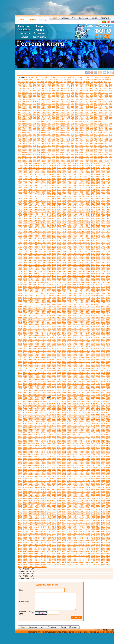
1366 (30, 205)
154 (19, 88)
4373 (54, 553)
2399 (64, 324)
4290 (20, 545)
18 (65, 77)
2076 (64, 287)
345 (80, 104)
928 (110, 154)
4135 (98, 525)
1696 (64, 243)
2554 (79, 342)
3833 (108, 489)
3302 (20, 430)
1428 (54, 212)
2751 (20, 366)
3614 (59, 465)
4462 (25, 564)
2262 (44, 309)
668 (73, 132)
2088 (30, 289)
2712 (108, 359)
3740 (25, 481)
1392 (64, 207)
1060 (20, 170)
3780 (35, 485)
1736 (74, 247)
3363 (40, 437)
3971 (40, 507)
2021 (74, 280)
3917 (54, 500)
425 (99, 110)
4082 (25, 520)
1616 (44, 234)
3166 (98, 412)
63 (92, 79)
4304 (88, 545)
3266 (30, 426)
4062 (20, 518)
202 (107, 90)
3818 (35, 489)
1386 (35, 207)
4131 (79, 525)
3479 (49, 450)
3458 (40, 448)
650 (99, 130)
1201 (59, 185)
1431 (69, 212)
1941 (54, 271)
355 (23, 106)
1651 (30, 238)
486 (46, 117)
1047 (49, 168)
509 (38, 119)
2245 (54, 306)
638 (54, 130)
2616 (103, 348)
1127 (69, 176)
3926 (98, 500)
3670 (54, 472)
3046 (69, 399)
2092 (49, 289)
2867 (30, 379)
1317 (69, 198)
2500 (93, 335)
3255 (69, 423)
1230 (108, 187)
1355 (69, 203)
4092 (74, 520)
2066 (108, 284)
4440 (103, 560)
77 (35, 82)
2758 (54, 366)
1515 (108, 221)
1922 (54, 269)
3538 (59, 456)
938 (54, 157)
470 (80, 115)
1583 (69, 229)
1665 (98, 238)
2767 (98, 366)
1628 (103, 234)
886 (46, 152)
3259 (88, 423)
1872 (88, 262)
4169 (79, 529)
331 (27, 104)
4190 (88, 531)
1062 (30, 170)
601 (103, 126)
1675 (54, 240)
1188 (88, 183)
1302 (88, 196)
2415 (49, 326)
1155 (20, 181)
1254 (40, 192)
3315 (83, 430)
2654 (103, 353)
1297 (64, 196)
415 (61, 110)
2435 (54, 329)
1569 (93, 227)
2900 (98, 381)
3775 (103, 483)
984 (38, 161)
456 (27, 115)
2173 (74, 298)
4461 (20, 564)
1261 (74, 192)
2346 (83, 318)
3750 (74, 481)
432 (31, 113)
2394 (40, 324)
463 (54, 115)
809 (38, 146)
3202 (88, 417)
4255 (35, 540)
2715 (30, 362)
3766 (59, 483)
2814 (49, 373)
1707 (25, 245)
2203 (35, 302)
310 (42, 101)
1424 (35, 212)
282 (31, 99)
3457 (35, 448)
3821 (49, 489)
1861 (35, 262)
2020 (69, 280)
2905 (30, 384)
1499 (30, 221)
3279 (93, 426)
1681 (83, 240)
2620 (30, 351)
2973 (83, 390)
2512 (59, 337)
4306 (98, 545)
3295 (79, 428)
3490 (103, 450)
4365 (108, 551)
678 (110, 132)
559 (38, 124)
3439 (40, 445)
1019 (98, 163)
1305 (103, 196)
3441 (49, 445)
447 (88, 113)
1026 (40, 165)
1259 (64, 192)
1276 (54, 194)
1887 (69, 265)
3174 (44, 415)
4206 (74, 534)
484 (38, 117)
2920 (103, 384)
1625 (88, 234)
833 (35, 148)
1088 (64, 172)
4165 (59, 529)
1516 (20, 223)
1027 (44, 165)
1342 (98, 201)
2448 (25, 331)
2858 (79, 377)
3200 (79, 417)
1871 (83, 262)
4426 (35, 560)
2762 (74, 366)
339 (57, 104)
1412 (69, 209)
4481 (25, 567)
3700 (108, 474)
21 (73, 77)
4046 (35, 516)
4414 (69, 558)
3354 (88, 434)
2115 (69, 291)
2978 (108, 390)
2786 (98, 368)
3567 (108, 459)
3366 (54, 437)
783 (35, 143)
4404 (20, 558)
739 (57, 139)
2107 (30, 291)
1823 (35, 258)
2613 (88, 348)
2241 (35, 306)
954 (19, 159)
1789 (54, 254)
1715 (64, 245)
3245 (20, 423)
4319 (69, 547)
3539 (64, 456)
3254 (64, 423)
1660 (74, 238)
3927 (103, 500)
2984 (44, 392)
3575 (54, 461)
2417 (59, 326)
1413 (74, 209)
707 (31, 137)
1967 (88, 273)
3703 (30, 476)
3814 (108, 487)
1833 (83, 258)
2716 (35, 362)
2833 (49, 375)
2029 (20, 282)
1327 (25, 201)
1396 (83, 207)
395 (80, 108)
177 (107, 88)
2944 (35, 388)
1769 (49, 251)
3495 (35, 452)
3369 (69, 437)
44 (41, 79)
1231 (20, 190)
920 (80, 154)
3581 (83, 461)
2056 (59, 284)
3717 (98, 476)
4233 (20, 538)
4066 (40, 518)
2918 (93, 384)
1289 (25, 196)
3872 (20, 496)
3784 (54, 485)
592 (69, 126)
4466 (44, 564)
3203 (93, 417)
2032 (35, 282)
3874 (30, 496)
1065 (44, 170)
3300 (103, 428)
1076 (98, 170)
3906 (93, 498)
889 (57, 152)
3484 (74, 450)
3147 (98, 410)
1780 (103, 251)
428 (110, 110)
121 (84, 84)
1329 (35, 201)
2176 (88, 298)
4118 (108, 523)
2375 (40, 322)
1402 (20, 209)
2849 (35, 377)
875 (99, 150)
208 (35, 93)
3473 (20, 450)
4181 (44, 531)
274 (95, 97)
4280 (64, 542)
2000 (64, 278)
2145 (30, 295)
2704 (69, 359)
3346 (49, 434)
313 (54, 101)
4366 (20, 553)
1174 (20, 183)
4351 (40, 551)
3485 (79, 450)
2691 (98, 357)
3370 (74, 437)
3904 (83, 498)
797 (88, 143)
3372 (83, 437)
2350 (103, 318)
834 (38, 148)
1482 (40, 218)
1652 (35, 238)
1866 (59, 262)
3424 (59, 443)
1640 (69, 236)
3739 (20, 481)
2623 (44, 351)
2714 (25, 362)
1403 (25, 209)
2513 (64, 337)
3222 (93, 419)
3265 (25, 426)
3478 (44, 450)
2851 (44, 377)
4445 (35, 562)
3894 (35, 498)
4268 (98, 540)
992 (69, 161)
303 (110, 99)
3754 (93, 481)
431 (27, 113)
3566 (103, 459)
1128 (74, 176)
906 (27, 154)
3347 (54, 434)
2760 (64, 366)
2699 (44, 359)
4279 (59, 542)
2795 (49, 370)
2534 (74, 340)
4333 (44, 549)
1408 (49, 209)
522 (88, 119)
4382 (98, 553)
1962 (64, 273)
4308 (108, 545)
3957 (64, 505)
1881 (40, 265)
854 (19, 150)
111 (46, 84)
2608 (64, 348)
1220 (59, 187)
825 (99, 146)
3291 (59, 428)
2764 (83, 366)
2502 (103, 335)
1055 (88, 168)
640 (61, 130)
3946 (103, 503)
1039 (103, 165)
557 (31, 124)
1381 (103, 205)
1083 (40, 172)
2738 (49, 364)
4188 (79, 531)
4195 (20, 534)
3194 (49, 417)
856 (27, 150)
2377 (49, 322)
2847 (25, 377)
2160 (103, 295)
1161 (49, 181)
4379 (83, 553)
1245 (88, 190)
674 (95, 132)
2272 (93, 309)
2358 (49, 320)
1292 (40, 196)
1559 (44, 227)
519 (76, 119)
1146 (69, 179)
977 (107, 159)
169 (76, 88)
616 (65, 128)
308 (35, 101)
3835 (25, 492)
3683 (25, 474)
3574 (49, 461)
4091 (69, 520)
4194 (108, 531)
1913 (103, 267)
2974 (88, 390)
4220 (49, 536)
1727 (30, 247)
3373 (88, 437)
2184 (35, 300)
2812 (40, 373)
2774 (40, 368)
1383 (20, 207)
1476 (103, 216)
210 (42, 93)
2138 (88, 293)
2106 (25, 291)
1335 (64, 201)
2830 (35, 375)
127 (107, 84)
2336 (35, 318)
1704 (103, 243)
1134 (103, 176)
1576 (35, 229)
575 (99, 124)
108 (35, 84)
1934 (20, 271)
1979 (54, 276)
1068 (59, 170)
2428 (20, 329)
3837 (35, 492)
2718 (44, 362)
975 (99, 159)
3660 (98, 470)
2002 (74, 278)
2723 (69, 362)
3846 (79, 492)
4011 (49, 512)
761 (46, 141)
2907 (40, 384)
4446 (40, 562)
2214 (88, 302)
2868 (35, 379)
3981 (88, 507)
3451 (98, 445)
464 (57, 115)
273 (91, 97)
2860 (88, 377)
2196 (93, 300)
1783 (25, 254)
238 (54, 95)
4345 (103, 549)
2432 (40, 329)
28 (92, 77)
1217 (44, 187)
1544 (64, 225)
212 (50, 93)
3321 (20, 432)
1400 (103, 207)
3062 (54, 401)
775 (99, 141)
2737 (44, 364)
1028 (49, 165)
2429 (25, 329)
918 (73, 154)
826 (103, 146)
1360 (93, 203)
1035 (83, 165)
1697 (69, 243)
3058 (35, 401)
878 (110, 150)
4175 (108, 529)
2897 (83, 381)
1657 (59, 238)
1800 (108, 254)
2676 (25, 357)
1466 (54, 216)
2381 (69, 322)
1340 (88, 201)
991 (65, 161)
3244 (108, 421)
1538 (35, 225)
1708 (30, 245)
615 (61, 128)
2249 (74, 306)
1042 (25, 168)
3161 (74, 412)
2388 (103, 322)
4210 (93, 534)
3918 (59, 500)
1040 (108, 165)
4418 (88, 558)
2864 (108, 377)
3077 (35, 403)
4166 (64, 529)
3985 (108, 507)
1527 (74, 223)
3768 (69, 483)
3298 (93, 428)
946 (84, 157)
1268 (108, 192)
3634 (64, 467)
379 (19, 108)
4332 (40, 549)
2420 (74, 326)
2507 (35, 337)
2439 (74, 329)
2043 (88, 282)
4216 (30, 536)
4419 (93, 558)
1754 (69, 249)
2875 (69, 379)
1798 (98, 254)
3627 (30, 467)
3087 (83, 403)
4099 (108, 520)
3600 (83, 463)
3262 (103, 423)
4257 (44, 540)
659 (38, 132)
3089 (93, 403)
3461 (54, 448)
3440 (44, 445)
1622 (74, 234)
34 (108, 77)
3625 (20, 467)
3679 (98, 472)
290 (61, 99)
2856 (69, 377)
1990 (108, 276)
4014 (64, 512)
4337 (64, 549)
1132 (93, 176)
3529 (108, 454)
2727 (88, 362)
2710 (98, 359)
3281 (103, 426)
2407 (103, 324)
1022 (20, 165)
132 (31, 86)
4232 (108, 536)
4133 (88, 525)
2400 (69, 324)
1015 (79, 163)
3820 (44, 489)
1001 (105, 161)
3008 (69, 395)
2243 (44, 306)
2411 (30, 326)
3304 (30, 430)
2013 (35, 280)
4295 (44, 545)
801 (103, 143)
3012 (88, 395)
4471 (69, 564)
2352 (20, 320)
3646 (30, 470)
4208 (83, 534)
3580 (79, 461)
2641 (40, 353)
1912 (98, 267)
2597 (103, 346)
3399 (30, 441)
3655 (74, 470)
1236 (44, 190)
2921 (108, 384)
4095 (88, 520)
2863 (103, 377)
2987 (59, 392)
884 (38, 152)
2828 (25, 375)
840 (61, 148)
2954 (83, 388)
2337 (40, 318)
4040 (98, 514)
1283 (88, 194)
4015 (69, 512)
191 (65, 90)
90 (70, 82)
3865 (79, 494)
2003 (79, 278)
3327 (49, 432)
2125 (25, 293)
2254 (98, 306)
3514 (35, 454)
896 (84, 152)
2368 (98, 320)
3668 (44, 472)
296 (84, 99)
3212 (44, 419)
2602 (35, 348)
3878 (49, 496)
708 (35, 137)
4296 (49, 545)
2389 (108, 322)
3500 (59, 452)
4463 (30, 564)
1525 (64, 223)
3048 (79, 399)
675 (99, 132)
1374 (69, 205)
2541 (108, 340)
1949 (93, 271)
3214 (54, 419)
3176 (54, 415)
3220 (83, 419)
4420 (98, 558)
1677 (64, 240)
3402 (44, 441)
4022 (103, 512)
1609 (103, 232)
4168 (74, 529)
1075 (93, 170)
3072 (103, 401)
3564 (93, 459)
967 (69, 159)
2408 (108, 324)
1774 (74, 251)
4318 (64, 547)
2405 (93, 324)
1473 (88, 216)
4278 (54, 542)
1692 (44, 243)
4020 (93, 512)
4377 (74, 553)
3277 (83, 426)
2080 (83, 287)
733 (35, 139)
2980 (25, 392)
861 (46, 150)
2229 (69, 304)
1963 (69, 273)
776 (103, 141)
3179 (69, 415)
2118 (83, 291)
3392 (88, 439)
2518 (88, 337)
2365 (83, 320)
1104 (49, 174)
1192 (108, 183)
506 (27, 119)
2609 (69, 348)
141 (65, 86)
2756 (44, 366)
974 (95, 159)
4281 (69, 542)
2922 (20, 386)
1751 (54, 249)
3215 (59, 419)
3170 (25, 415)
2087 (25, 289)
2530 (54, 340)
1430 (64, 212)
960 (42, 159)
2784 (88, 368)
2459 (79, 331)
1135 (108, 176)
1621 (69, 234)
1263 (83, 192)
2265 (59, 309)
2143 (20, 295)
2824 (98, 373)
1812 (74, 256)
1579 (49, 229)
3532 (30, 456)
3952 (40, 505)
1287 (108, 194)
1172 (103, 181)
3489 (98, 450)
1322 (93, 198)
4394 (64, 556)
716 (65, 137)
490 (61, 117)
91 (73, 82)
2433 (44, 329)
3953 (44, 505)
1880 (35, 265)
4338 (69, 549)
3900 (64, 498)
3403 (49, 441)
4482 (30, 567)
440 (61, 113)
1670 (30, 240)
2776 (49, 368)
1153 (103, 179)
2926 (40, 386)
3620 (88, 465)
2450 (35, 331)
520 (80, 119)
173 (91, 88)
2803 (88, 370)
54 (68, 79)
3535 (44, 456)
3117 (44, 408)
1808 (54, 256)
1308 (25, 198)
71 (19, 82)
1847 (59, 260)
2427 (108, 326)
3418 (30, 443)
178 (110, 88)
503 (110, 117)
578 (110, 124)
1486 (59, 218)
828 (110, 146)
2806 (103, 370)
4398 (83, 556)
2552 (69, 342)
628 (110, 128)
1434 (83, 212)
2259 (30, 309)
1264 (88, 192)
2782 (79, 368)
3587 (20, 463)
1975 (35, 276)
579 (19, 126)
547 (88, 121)
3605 (108, 463)
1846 (54, 260)
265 (61, 97)
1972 (20, 276)
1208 (93, 185)
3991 (44, 509)
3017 (20, 397)
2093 (54, 289)
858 (35, 150)
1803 (30, 256)
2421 (79, 326)
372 (88, 106)
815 (61, 146)
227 (107, 93)
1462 (35, 216)
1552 (103, 225)
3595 (59, 463)
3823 (59, 489)
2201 (25, 302)
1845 (49, 260)
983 (35, 161)
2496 (74, 335)
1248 (103, 190)
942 (69, 157)
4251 (108, 538)
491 (65, 117)
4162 (44, 529)
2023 (83, 280)
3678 (93, 472)
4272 (25, 542)
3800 (40, 487)
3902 (74, 498)
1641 (74, 236)
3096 (35, 406)
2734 (30, 364)
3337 (98, 432)
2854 (59, 377)
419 (76, 110)
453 (110, 113)
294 (76, 99)
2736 (40, 364)
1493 (93, 218)
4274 (35, 542)
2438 (69, 329)
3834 (20, 492)
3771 (83, 483)
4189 (83, 531)
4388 (35, 556)
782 (31, 143)
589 (57, 126)
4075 (83, 518)
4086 (44, 520)
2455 (59, 331)
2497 (79, 335)
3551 (30, 459)
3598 (74, 463)
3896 (44, 498)
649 (95, 130)
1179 (44, 183)
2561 (20, 344)
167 (69, 88)
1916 (25, 269)
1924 (64, 269)
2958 (103, 388)
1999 (59, 278)
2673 (103, 355)
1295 (54, 196)
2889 (44, 381)
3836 (30, 492)
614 (57, 128)
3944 (93, 503)
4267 (93, 540)
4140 (30, 527)
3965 (103, 505)
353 (110, 104)
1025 (35, 165)
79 (41, 82)
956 (27, 159)
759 (38, 141)
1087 (59, 172)
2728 (93, 362)
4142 (40, 527)
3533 (35, 456)
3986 (20, 509)
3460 (49, 448)
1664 (93, 238)
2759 (59, 366)
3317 (93, 430)
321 (84, 101)
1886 (64, 265)
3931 (30, 503)
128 (110, 84)
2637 (20, 353)
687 (50, 135)
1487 (64, 218)
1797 (93, 254)
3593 (49, 463)
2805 (98, 370)
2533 (69, 340)
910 (42, 154)
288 (54, 99)
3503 (74, 452)
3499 (54, 452)
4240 (54, 538)
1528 (79, 223)
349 (95, 104)
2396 (49, 324)
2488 (35, 335)
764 (57, 141)
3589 (30, 463)
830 (23, 148)
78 (38, 82)
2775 (44, 368)
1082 (35, 172)
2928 (49, 386)
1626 (93, 234)
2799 (69, 370)
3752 (83, 481)
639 (57, 130)
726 (103, 137)
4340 (79, 549)
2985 (49, 392)
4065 (35, 518)
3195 (54, 417)
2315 (25, 315)
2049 (25, 284)
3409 (79, 441)
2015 (44, 280)
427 (107, 110)
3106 (83, 406)
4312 (35, 547)
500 (99, 117)
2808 (20, 373)
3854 (25, 494)
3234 (59, 421)
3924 (88, 500)
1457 (103, 214)
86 (59, 82)
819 (76, 146)
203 (110, 90)
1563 (64, 227)
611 (46, 128)
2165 (35, 298)
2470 (40, 333)
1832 (79, 258)
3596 (64, 463)
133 (35, 86)
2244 (49, 306)
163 (54, 88)
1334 (59, 201)
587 (50, 126)
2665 (64, 355)
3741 (30, 481)
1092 (83, 172)
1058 (103, 168)
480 (23, 117)
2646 (64, 353)
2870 (44, 379)
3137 (49, 410)
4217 (35, 536)
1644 (88, 236)
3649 (44, 470)
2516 (79, 337)
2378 (54, 322)
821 (84, 146)
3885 (83, 496)
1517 (25, 223)
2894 (69, 381)
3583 (93, 461)
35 (111, 77)
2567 (49, 344)
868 (73, 150)
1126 (64, 176)
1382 (108, 205)
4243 (69, 538)
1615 (40, 234)
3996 (69, 509)
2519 (93, 337)
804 (19, 146)
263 (54, 97)
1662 (83, 238)
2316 (30, 315)
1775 (79, 251)
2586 (49, 346)
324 (95, 101)
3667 (40, 472)
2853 (54, 377)
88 (65, 82)
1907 (74, 267)
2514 (69, 337)
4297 (54, 545)
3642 (103, 467)
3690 (59, 474)
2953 (79, 388)
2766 (93, 366)
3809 (83, 487)
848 (91, 148)
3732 (79, 478)
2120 (93, 291)
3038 (30, 399)
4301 (74, 545)
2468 (30, 333)
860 (42, 150)
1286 (103, 194)
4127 (59, 525)
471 (84, 115)
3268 (40, 426)
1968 (93, 273)
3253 (59, 423)
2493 (59, 335)
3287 (40, 428)
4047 (40, 516)
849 (95, 148)
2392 (30, 324)
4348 (25, 551)
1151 (93, 179)
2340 (54, 318)
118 (73, 84)
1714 (59, 245)
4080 (108, 518)
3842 (59, 492)
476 (103, 115)
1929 (88, 269)
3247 (30, 423)
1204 (74, 185)
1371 (54, 205)
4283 (79, 542)
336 (46, 104)
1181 (54, 183)
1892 (93, 265)
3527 (98, 454)
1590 (103, 229)
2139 (93, 293)
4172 (93, 529)
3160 (69, 412)
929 (19, 157)
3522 (74, 454)
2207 (54, 302)
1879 (30, 265)
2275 (108, 309)
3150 (20, 412)
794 (76, 143)
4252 (20, 540)
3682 (20, 474)
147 (88, 86)
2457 (69, 331)
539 (57, 121)
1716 (69, 245)
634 (38, 130)
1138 (30, 179)
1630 (20, 236)
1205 (79, 185)
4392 (54, 556)
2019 (64, 280)
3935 (49, 503)
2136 (79, 293)
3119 (54, 408)
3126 (88, 408)
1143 (54, 179)
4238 (44, 538)
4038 (88, 514)
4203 (59, 534)
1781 (108, 251)
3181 (79, 415)
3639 (88, 467)
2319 (44, 315)
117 (69, 84)
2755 (40, 366)
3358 (108, 434)
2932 (69, 386)
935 (42, 157)
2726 (83, 362)
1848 (64, 260)
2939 (103, 386)
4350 (35, 551)
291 (65, 99)
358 (35, 106)
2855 (64, 377)
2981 (30, 392)
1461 (30, 216)
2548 (49, 342)
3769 (74, 483)
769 (76, 141)
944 (76, 157)
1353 (59, 203)
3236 (69, 421)
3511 (20, 454)
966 (65, 159)
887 (50, 152)
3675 (79, 472)
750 (99, 139)
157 (31, 88)
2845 (108, 375)
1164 (64, 181)
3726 (49, 478)
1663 (88, 238)
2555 (83, 342)
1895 (108, 265)
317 (69, 101)
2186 (44, 300)
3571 (35, 461)
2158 (93, 295)
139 (57, 86)
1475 (98, 216)
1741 (98, 247)
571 (84, 124)
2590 (69, 346)
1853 (88, 260)
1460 (25, 216)
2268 (74, 309)
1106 (59, 174)
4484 (40, 567)
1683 (93, 240)
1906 (69, 267)
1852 (83, 260)
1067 (54, 170)
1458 (108, 214)
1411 (64, 209)
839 (57, 148)
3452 (103, 445)
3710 (64, 476)
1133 (98, 176)
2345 (79, 318)
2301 (49, 313)
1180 (49, 183)
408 (35, 110)
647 (88, 130)
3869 (98, 494)
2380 (64, 322)
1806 (44, 256)
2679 (40, 357)
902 (107, 152)
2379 (59, 322)
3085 (74, 403)
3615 (64, 465)
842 (69, 148)
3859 (49, 494)
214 (57, 93)
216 (65, 93)
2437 (64, 329)
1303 (93, 196)
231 (27, 95)
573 (91, 124)
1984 (79, 276)
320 (80, 101)
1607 (93, 232)
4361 (88, 551)
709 (38, 137)
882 (31, 152)
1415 (83, 209)
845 (80, 148)
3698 (98, 474)
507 (31, 119)
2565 (40, 344)
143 (73, 86)
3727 (54, 478)
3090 (98, 403)
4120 (25, 525)
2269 (79, 309)
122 (88, 84)
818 (73, 146)
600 (99, 126)
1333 (54, 201)
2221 (30, 304)
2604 (44, 348)
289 (57, 99)
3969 (30, 507)
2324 (69, 315)
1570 (98, 227)
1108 (69, 174)
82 (49, 82)
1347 (30, 203)
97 (89, 82)
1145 (64, 179)
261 (46, 97)
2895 (74, 381)
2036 (54, 282)
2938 (98, 386)
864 (57, 150)
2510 (49, 337)
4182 (49, 531)
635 (42, 130)
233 (35, 95)
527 (107, 119)
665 (61, 132)
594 (76, 126)
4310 (25, 547)
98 (92, 82)
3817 (30, 489)
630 (23, 130)
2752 (25, 366)
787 (50, 143)
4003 (103, 509)
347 (88, 104)
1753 (64, 249)
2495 (69, 335)
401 (103, 108)
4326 (103, 547)
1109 (74, 174)
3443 (59, 445)
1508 (74, 221)
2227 (59, 304)
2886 (30, 381)
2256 (108, 306)
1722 (98, 245)
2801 (79, 370)
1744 (20, 249)
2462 (93, 331)
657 (31, 132)
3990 (40, 509)
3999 (83, 509)
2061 (83, 284)
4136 (103, 525)
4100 (20, 523)
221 (84, 93)
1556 (30, 227)
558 (35, 124)
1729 (40, 247)
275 (99, 97)
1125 (59, 176)
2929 (54, 386)
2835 (59, 375)
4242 (64, 538)
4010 (44, 512)
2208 (59, 302)
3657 (83, 470)
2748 (98, 364)
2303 (59, 313)
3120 (59, 408)
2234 (93, 304)
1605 (83, 232)
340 (61, 104)
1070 (69, 170)
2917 (88, 384)
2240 (30, 306)
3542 (79, 456)
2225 (49, 304)
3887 (93, 496)
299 (95, 99)
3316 (88, 430)
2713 (20, 362)
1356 (74, 203)
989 (57, 161)
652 (107, 130)
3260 (93, 423)
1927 (79, 269)
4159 (30, 529)
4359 (79, 551)
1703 (98, 243)
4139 (25, 527)
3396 (108, 439)
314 (57, 101)
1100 (30, 174)
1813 (79, 256)
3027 (69, 397)
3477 (40, 450)
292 (69, 99)
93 (79, 82)
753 (110, 139)
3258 (83, 423)
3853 (20, 494)
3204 (98, 417)
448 (91, 113)
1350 (44, 203)
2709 (93, 359)
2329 (93, 315)
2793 (40, 370)
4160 (35, 529)
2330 (98, 315)
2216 (98, 302)
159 (38, 88)
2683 (59, 357)
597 (88, 126)
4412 (59, 558)
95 (84, 82)
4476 (93, 564)
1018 (93, 163)
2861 (93, 377)
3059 (40, 401)
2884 (20, 381)
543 (73, 121)
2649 (79, 353)
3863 (69, 494)
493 (73, 117)
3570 (30, 461)
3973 (49, 507)
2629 (74, 351)
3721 (25, 478)
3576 (59, 461)
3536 (49, 456)
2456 (64, 331)
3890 (108, 496)
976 (103, 159)
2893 (64, 381)
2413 (40, 326)
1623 (79, 234)
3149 (108, 410)
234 (38, 95)
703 (110, 135)
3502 (69, 452)
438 (54, 113)
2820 (79, 373)
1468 (64, 216)
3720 (20, 478)
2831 (40, 375)
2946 (44, 388)
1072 (79, 170)
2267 (69, 309)
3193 (44, 417)
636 (46, 130)
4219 (44, 536)
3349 (64, 434)
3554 (44, 459)
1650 (25, 238)
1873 (93, 262)
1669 (25, 240)
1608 (98, 232)
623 (91, 128)
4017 (79, 512)
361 (46, 106)
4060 (103, 516)
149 (95, 86)
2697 (35, 359)
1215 (35, 187)
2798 (64, 370)
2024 (88, 280)
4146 (59, 527)
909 (38, 154)
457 (31, 115)
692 (69, 135)
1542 (54, 225)
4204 (64, 534)
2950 (64, 388)
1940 (49, 271)
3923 (83, 500)
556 (27, 124)
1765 (30, 251)
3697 (93, 474)
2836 (64, 375)
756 (27, 141)
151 (103, 86)
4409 (44, 558)
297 (88, 99)
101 (102, 82)
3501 (64, 452)
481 (27, 117)
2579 (108, 344)
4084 (35, 520)
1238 (54, 190)
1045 (40, 168)
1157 (30, 181)
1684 (98, 240)
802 (107, 143)
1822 (30, 258)
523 (91, 119)
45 (43, 79)
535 (42, 121)
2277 (25, 311)
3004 (49, 395)
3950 (30, 505)
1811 (69, 256)
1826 (49, 258)
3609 (35, 465)
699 (95, 135)
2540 (103, 340)
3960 (79, 505)
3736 (98, 478)
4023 (108, 512)
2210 (69, 302)
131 (27, 86)
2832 (44, 375)
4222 (59, 536)
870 (80, 150)
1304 (98, 196)
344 (76, 104)
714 (57, 137)
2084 (103, 287)
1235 (40, 190)
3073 (108, 401)
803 (110, 143)
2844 (103, 375)
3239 (83, 421)
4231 (103, 536)
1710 (40, 245)
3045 (64, 399)
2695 (25, 359)
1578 (44, 229)
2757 (49, 366)
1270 (25, 194)
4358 (74, 551)
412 (50, 110)
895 (80, 152)
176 (103, 88)
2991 (79, 392)
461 (46, 115)
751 (103, 139)
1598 (49, 232)
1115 (103, 174)
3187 (108, 415)
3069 (88, 401)
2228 (64, 304)
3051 (93, 399)
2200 (20, 302)
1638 (59, 236)
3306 (40, 430)
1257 (54, 192)
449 (95, 113)
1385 (30, 207)
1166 (74, 181)
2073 (49, 287)
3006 (59, 395)
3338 (103, 432)
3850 (98, 492)
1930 (93, 269)
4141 (35, 527)
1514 (103, 221)
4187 (74, 531)
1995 (40, 278)
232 (31, 95)
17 (62, 77)
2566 (44, 344)
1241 (69, 190)
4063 (25, 518)
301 (103, 99)
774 (95, 141)
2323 (64, 315)
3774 (98, 483)
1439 (108, 212)
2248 (69, 306)
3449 (88, 445)
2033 (40, 282)
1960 (54, 273)
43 (38, 79)
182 (31, 90)
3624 (108, 465)
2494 (64, 335)
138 (54, 86)
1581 (59, 229)
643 (73, 130)
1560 (49, 227)
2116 (74, 291)
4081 (20, 520)
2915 (79, 384)
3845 (74, 492)
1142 (49, 179)
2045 (98, 282)
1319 (79, 198)
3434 (108, 443)
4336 (59, 549)
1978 (49, 276)
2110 (44, 291)
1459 (20, 216)
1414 (79, 209)
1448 (59, 214)
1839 (20, 260)
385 (42, 108)
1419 (103, 209)
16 (59, 77)
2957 (98, 388)
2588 (59, 346)
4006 (25, 512)
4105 (44, 523)
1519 (35, 223)
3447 (79, 445)
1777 (88, 251)
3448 (83, 445)
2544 (30, 342)
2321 (54, 315)
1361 (98, 203)
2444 (98, 329)
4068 (49, 518)
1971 (108, 273)
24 (81, 77)
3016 (108, 395)
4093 (79, 520)
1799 (103, 254)
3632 (54, 467)
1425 (40, 212)
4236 (35, 538)
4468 (54, 564)
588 (54, 126)
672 (88, 132)
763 (54, 141)
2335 (30, 318)
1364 (20, 205)
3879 (54, 496)
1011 (59, 163)
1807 (49, 256)
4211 (98, 534)
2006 (93, 278)
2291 (93, 311)
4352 (44, 551)
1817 (98, 256)
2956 (93, 388)
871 (84, 150)
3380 (30, 439)
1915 (20, 269)
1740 (93, 247)
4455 (83, 562)
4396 (74, 556)
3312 (69, 430)
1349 (40, 203)
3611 (44, 465)
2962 (30, 390)
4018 (83, 512)
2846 (20, 377)
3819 (40, 489)
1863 (44, 262)
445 (80, 113)
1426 (44, 212)
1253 (35, 192)
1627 (98, 234)
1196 (35, 185)
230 (23, 95)
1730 (44, 247)
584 (38, 126)
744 (76, 139)
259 (38, 97)
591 (65, 126)
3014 (98, 395)
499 (95, 117)
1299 (74, 196)
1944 (69, 271)
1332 (49, 201)
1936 (30, 271)
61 (87, 79)
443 (73, 113)
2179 (103, 298)
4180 (40, 531)
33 (106, 77)
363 (54, 106)
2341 (59, 318)
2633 (93, 351)
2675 (20, 357)
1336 (69, 201)
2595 (93, 346)
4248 (93, 538)
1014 (74, 163)
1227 (93, 187)
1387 (40, 207)
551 (103, 121)
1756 (79, 249)
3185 (98, 415)
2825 (103, 373)
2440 (79, 329)
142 (69, 86)
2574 (83, 344)
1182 (59, 183)
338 (54, 104)
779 (19, 143)
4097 (98, 520)
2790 (25, 370)
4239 (49, 538)
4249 (98, 538)
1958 (44, 273)
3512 (25, 454)
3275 (74, 426)
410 (42, 110)
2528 (44, 340)
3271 (54, 426)
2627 (64, 351)
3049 (83, 399)
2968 (59, 390)
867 (69, 150)
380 (23, 108)
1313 (49, 198)
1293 (44, 196)
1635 (44, 236)
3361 (30, 437)
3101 (59, 406)
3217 (69, 419)
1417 (93, 209)
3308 (49, 430)
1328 (30, 201)
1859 (25, 262)
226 (103, 93)
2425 (98, 326)
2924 (30, 386)
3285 (30, 428)
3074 (20, 403)
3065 (69, 401)
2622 (40, 351)
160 (42, 88)
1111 (83, 174)
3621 (93, 465)
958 (35, 159)
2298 (35, 313)
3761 (35, 483)
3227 (25, 421)
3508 (98, 452)
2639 (30, 353)
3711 (69, 476)
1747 (35, 249)
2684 (64, 357)
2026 (98, 280)
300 (99, 99)
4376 (69, 553)
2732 (20, 364)
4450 (59, 562)
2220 (25, 304)
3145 (88, 410)
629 (19, 130)
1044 (35, 168)
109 (38, 84)
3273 (64, 426)
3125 (83, 408)
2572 (74, 344)
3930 (25, 503)
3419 (35, 443)
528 (110, 119)
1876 (108, 262)
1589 (98, 229)
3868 (93, 494)
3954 (49, 505)
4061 (108, 516)
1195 (30, 185)
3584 (98, 461)
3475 (30, 450)
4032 (59, 514)
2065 (103, 284)
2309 (88, 313)
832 (31, 148)
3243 (103, 421)
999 (95, 161)
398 (91, 108)
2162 (20, 298)
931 (27, 157)
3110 (103, 406)
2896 (79, 381)
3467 (83, 448)
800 (99, 143)
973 (91, 159)
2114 (64, 291)
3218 (74, 419)
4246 (83, 538)
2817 (64, 373)
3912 (30, 500)
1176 (30, 183)
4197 (30, 534)
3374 (93, 437)
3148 (103, 410)
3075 (25, 403)
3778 (25, 485)
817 (69, 146)
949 (95, 157)
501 (103, 117)
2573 (79, 344)
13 (51, 77)
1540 (44, 225)
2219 (20, 304)
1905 (64, 267)
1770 (54, 251)
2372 (25, 322)
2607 (59, 348)
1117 (20, 176)
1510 (83, 221)
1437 (98, 212)
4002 (98, 509)
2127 (35, 293)
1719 (83, 245)
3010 (79, 395)
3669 (49, 472)
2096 (69, 289)
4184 (59, 531)
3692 (69, 474)
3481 (59, 450)
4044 (25, 516)
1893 (98, 265)
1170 (93, 181)
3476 (35, 450)
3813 (103, 487)
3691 (64, 474)
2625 (54, 351)
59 (81, 79)
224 (95, 93)
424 (95, 110)
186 (46, 90)
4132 (83, 525)
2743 (74, 364)
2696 (30, 359)
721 (84, 137)
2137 (83, 293)
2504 (20, 337)
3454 (20, 448)
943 (73, 157)
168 (73, 88)
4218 (40, 536)
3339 (108, 432)
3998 (79, 509)
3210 (35, 419)
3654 (69, 470)
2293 (103, 311)
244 (76, 95)
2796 (54, 370)
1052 (74, 168)
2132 (59, 293)
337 (50, 104)
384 (38, 108)
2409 (20, 326)
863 (54, 150)
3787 (69, 485)
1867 (64, 262)
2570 (64, 344)
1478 (20, 218)
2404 (88, 324)
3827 (79, 489)
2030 (25, 282)
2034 (44, 282)
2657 (25, 355)
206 (27, 93)
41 (32, 79)
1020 (103, 163)
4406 (30, 558)
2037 (59, 282)
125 (99, 84)
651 (103, 130)
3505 (83, 452)
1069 (64, 170)
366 (65, 106)
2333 (20, 318)
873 (91, 150)
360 (42, 106)
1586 (83, 229)
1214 (30, 187)
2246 (59, 306)
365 (61, 106)
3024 (54, 397)
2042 (83, 282)
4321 (79, 547)
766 (65, 141)
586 (46, 126)
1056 (93, 168)
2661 (44, 355)
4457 (93, 562)
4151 (83, 527)
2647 (69, 353)
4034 (69, 514)
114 (57, 84)
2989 (69, 392)
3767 (64, 483)
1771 (59, 251)
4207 (79, 534)
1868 (69, 262)
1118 (25, 176)
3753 (88, 481)
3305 (35, 430)
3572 (40, 461)
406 (27, 110)
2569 (59, 344)
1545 (69, 225)
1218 (49, 187)
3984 (103, 507)
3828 (83, 489)
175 (99, 88)
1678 (69, 240)
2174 (79, 298)
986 (46, 161)
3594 (54, 463)
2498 (83, 335)
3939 (69, 503)
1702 (93, 243)
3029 (79, 397)
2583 (35, 346)
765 (61, 141)
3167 (103, 412)
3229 (35, 421)
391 (65, 108)
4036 (79, 514)
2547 (44, 342)
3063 (59, 401)
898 (91, 152)
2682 (54, 357)
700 (99, 135)
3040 (40, 399)
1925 (69, 269)
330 (23, 104)
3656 (79, 470)
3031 (88, 397)
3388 (69, 439)
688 (54, 135)
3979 (79, 507)
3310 (59, 430)
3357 (103, 434)
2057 (64, 284)
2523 (20, 340)
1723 (103, 245)
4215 (25, 536)
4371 (44, 553)
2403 (83, 324)
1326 (20, 201)
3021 (40, 397)
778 (110, 141)
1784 (30, 254)
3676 (83, 472)
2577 (98, 344)
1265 (93, 192)
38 (24, 79)
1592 (20, 232)
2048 (20, 284)
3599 (79, 463)
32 (103, 77)
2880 (93, 379)
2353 (25, 320)
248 (91, 95)
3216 (64, 419)
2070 (35, 287)
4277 (49, 542)
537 (50, 121)
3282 (108, 426)
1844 (44, 260)
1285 (98, 194)
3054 (108, 399)
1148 (79, 179)
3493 (25, 452)
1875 (103, 262)
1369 (44, 205)
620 (80, 128)
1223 (74, 187)
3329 (59, 432)
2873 (59, 379)
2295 (20, 313)
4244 (74, 538)
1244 (83, 190)
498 (91, 117)
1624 (83, 234)
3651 (54, 470)
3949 (25, 505)
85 (57, 82)
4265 (83, 540)
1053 (79, 168)
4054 (74, 516)
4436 (83, 560)
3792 (93, 485)
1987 (93, 276)
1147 (74, 179)
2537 (88, 340)
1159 (40, 181)
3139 (59, 410)
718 (73, 137)
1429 (59, 212)
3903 (79, 498)
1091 (79, 172)
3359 (20, 437)
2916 (83, 384)
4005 (20, 512)
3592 (44, 463)
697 (88, 135)
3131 (20, 410)
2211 (74, 302)
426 (103, 110)
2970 (69, 390)
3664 (25, 472)
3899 (59, 498)
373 (91, 106)
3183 (88, 415)
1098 (20, 174)
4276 (44, 542)
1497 (20, 221)
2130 (49, 293)
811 (46, 146)
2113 (59, 291)
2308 (83, 313)
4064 (30, 518)
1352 (54, 203)
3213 (49, 419)
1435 (88, 212)
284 (38, 99)
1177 (35, 183)
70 (111, 79)
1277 (59, 194)
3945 (98, 503)
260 (42, 97)
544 (76, 121)
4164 (54, 529)
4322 (83, 547)
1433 (79, 212)
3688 (49, 474)
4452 (69, 562)
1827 (54, 258)
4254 (30, 540)
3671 (59, 472)
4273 (30, 542)
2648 (74, 353)
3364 (44, 437)
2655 (108, 353)
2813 (44, 373)
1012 (64, 163)
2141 (103, 293)
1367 (35, 205)
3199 (74, 417)
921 (84, 154)
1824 (40, 258)
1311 (40, 198)
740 (61, 139)
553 (110, 121)
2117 (79, 291)
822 (88, 146)
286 (46, 99)
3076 (30, 403)
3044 (59, 399)
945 (80, 157)
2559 (103, 342)
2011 (25, 280)
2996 (103, 392)
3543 (83, 456)
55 (70, 79)
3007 (64, 395)
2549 (54, 342)
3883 (74, 496)
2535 (79, 340)
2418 (64, 326)
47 (49, 79)
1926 (74, 269)
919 (76, 154)
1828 (59, 258)
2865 (20, 379)
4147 (64, 527)
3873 (25, 496)
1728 (35, 247)
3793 (98, 485)
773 (91, 141)
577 (107, 124)
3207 (20, 419)
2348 (93, 318)
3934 (44, 503)
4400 (93, 556)
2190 (64, 300)
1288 (20, 196)
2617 (108, 348)
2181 (20, 300)
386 (46, 108)
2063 (93, 284)
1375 (74, 205)
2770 (20, 368)
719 (76, 137)
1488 (69, 218)
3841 (54, 492)
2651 (88, 353)
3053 (103, 399)
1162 (54, 181)
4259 (54, 540)
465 (61, 115)
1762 (108, 249)
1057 (98, 168)
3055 (20, 401)
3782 (44, 485)
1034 (79, 165)
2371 (20, 322)
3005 (54, 395)
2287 (74, 311)
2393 (35, 324)
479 (19, 117)
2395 (44, 324)
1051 (69, 168)
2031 (30, 282)
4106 (49, 523)
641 (65, 130)
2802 (83, 370)
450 (99, 113)
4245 (79, 538)
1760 (98, 249)
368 (73, 106)
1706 (20, 245)
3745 (49, 481)
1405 (35, 209)
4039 (93, 514)
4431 (59, 560)
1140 (40, 179)
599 (95, 126)
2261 (40, 309)
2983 (40, 392)
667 (69, 132)
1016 (83, 163)
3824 (64, 489)
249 (95, 95)
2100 (88, 289)
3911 (25, 500)
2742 (69, 364)
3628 (35, 467)
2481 (93, 333)
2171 (64, 298)
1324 (103, 198)
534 (38, 121)
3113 (25, 408)
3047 (74, 399)
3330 (64, 432)
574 (95, 124)
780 (23, 143)
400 (99, 108)
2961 (25, 390)
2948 (54, 388)
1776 (83, 251)
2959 (108, 388)
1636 (49, 236)
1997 (49, 278)
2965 (44, 390)
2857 (74, 377)
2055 (54, 284)
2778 (59, 368)
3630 (44, 467)
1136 (20, 179)
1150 (88, 179)
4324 (93, 547)
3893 (30, 498)
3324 (35, 432)
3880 (59, 496)
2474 (59, 333)
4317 (59, 547)
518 (73, 119)
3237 (74, 421)
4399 (88, 556)
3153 (35, 412)
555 (23, 124)
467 (69, 115)
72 (22, 82)
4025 (25, 514)
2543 (25, 342)
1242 (74, 190)
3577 (64, 461)
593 (73, 126)
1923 (59, 269)
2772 (30, 368)
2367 (93, 320)
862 (50, 150)
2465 (108, 331)
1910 (88, 267)
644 (76, 130)
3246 (25, 423)
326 (103, 101)
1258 (59, 192)
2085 (108, 287)
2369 (103, 320)
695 (80, 135)
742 (69, 139)
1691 (40, 243)
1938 (40, 271)
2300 (44, 313)
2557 (93, 342)
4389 (40, 556)
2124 (20, 293)
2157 (88, 295)
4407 (35, 558)
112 (50, 84)
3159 (64, 412)
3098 (44, 406)
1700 (83, 243)
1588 (93, 229)
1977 (44, 276)
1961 (59, 273)
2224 (44, 304)
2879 (88, 379)
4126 (54, 525)
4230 (98, 536)
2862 (98, 377)
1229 (103, 187)
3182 (83, 415)
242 (69, 95)
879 (19, 152)
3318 (98, 430)
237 (50, 95)
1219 (54, 187)
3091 (103, 403)
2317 (35, 315)
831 (27, 148)
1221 (64, 187)
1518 (30, 223)
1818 (103, 256)
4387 (30, 556)
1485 (54, 218)
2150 (54, 295)
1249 (108, 190)
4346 (108, 549)
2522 (108, 337)
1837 (103, 258)
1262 (79, 192)
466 (65, 115)
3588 (25, 463)
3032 (93, 397)
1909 (83, 267)
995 (80, 161)
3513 (30, 454)
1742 (103, 247)
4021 (98, 512)
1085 (49, 172)
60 (84, 79)
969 (76, 159)
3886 (88, 496)
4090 (64, 520)
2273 (98, 309)
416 (65, 110)
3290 (54, 428)
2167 (44, 298)
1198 (44, 185)
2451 (40, 331)
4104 (40, 523)
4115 (93, 523)
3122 (69, 408)
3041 (44, 399)
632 (31, 130)
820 (80, 146)
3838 (40, 492)
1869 (74, 262)
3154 (40, 412)
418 (73, 110)
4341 (83, 549)
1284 (93, 194)
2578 (103, 344)
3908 (103, 498)
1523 (54, 223)
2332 (108, 315)
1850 (74, 260)
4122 (35, 525)
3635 (69, 467)
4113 (83, 523)
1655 (49, 238)
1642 (79, 236)
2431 (35, 329)
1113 (93, 174)
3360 (25, 437)
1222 (69, 187)
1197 (40, 185)
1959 (49, 273)
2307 (79, 313)
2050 (30, 284)
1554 (20, 227)
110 (42, 84)
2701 (54, 359)
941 (65, 157)
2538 (93, 340)
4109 (64, 523)
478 (110, 115)
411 (46, 110)
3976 (64, 507)
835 (42, 148)
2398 (59, 324)
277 (107, 97)
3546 (98, 456)
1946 (79, 271)
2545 (35, 342)
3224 (103, 419)
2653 (98, 353)
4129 (69, 525)
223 (91, 93)
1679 (74, 240)
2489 (40, 335)
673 (91, 132)
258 (35, 97)
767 (69, 141)
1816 (93, 256)
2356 (40, 320)
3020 (35, 397)
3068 (83, 401)
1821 (25, 258)
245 (80, 95)
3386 (59, 439)
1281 (79, 194)
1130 (83, 176)
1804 (35, 256)
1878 (25, 265)
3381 (35, 439)
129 (19, 86)
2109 (40, 291)
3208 (25, 419)
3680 (103, 472)
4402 (103, 556)
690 (61, 135)
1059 (108, 168)
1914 (108, 267)
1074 (88, 170)
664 (57, 132)
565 (61, 124)
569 (76, 124)
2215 (93, 302)
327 (107, 101)
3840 (49, 492)
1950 (98, 271)
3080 (49, 403)
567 (69, 124)
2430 (30, 329)
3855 (30, 494)
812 (50, 146)
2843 (98, 375)
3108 (93, 406)
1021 (108, 163)
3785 (59, 485)
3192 (40, 417)
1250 (20, 192)
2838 (74, 375)
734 (38, 139)
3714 (83, 476)
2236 (103, 304)
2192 (74, 300)
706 (27, 137)
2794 (44, 370)
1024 (30, 165)
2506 (30, 337)
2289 (83, 311)
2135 (74, 293)
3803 (54, 487)
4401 (98, 556)
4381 (93, 553)
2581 (25, 346)
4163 (49, 529)
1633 (35, 236)
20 (70, 77)
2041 (79, 282)
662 (50, 132)
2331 (103, 315)
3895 (40, 498)
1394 (74, 207)
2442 (88, 329)
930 (23, 157)
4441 (108, 560)
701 (103, 135)
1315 (59, 198)
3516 (44, 454)
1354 (64, 203)
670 (80, 132)
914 (57, 154)
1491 (83, 218)
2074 (54, 287)
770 (80, 141)
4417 (83, 558)
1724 (108, 245)
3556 (54, 459)
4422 (108, 558)
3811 (93, 487)
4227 (83, 536)
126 (103, 84)
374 (95, 106)
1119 (30, 176)
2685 (69, 357)
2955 (88, 388)
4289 (108, 542)
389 (57, 108)
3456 (30, 448)
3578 (69, 461)
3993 (54, 509)
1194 (25, 185)
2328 (88, 315)
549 (95, 121)
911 (46, 154)
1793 (74, 254)
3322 (25, 432)
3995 (64, 509)
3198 (69, 417)
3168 (108, 412)
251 (103, 95)
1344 (108, 201)
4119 (20, 525)
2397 (54, 324)
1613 (30, 234)
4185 (64, 531)
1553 (108, 225)
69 (108, 79)
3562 (83, 459)
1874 (98, 262)
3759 (25, 483)
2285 (64, 311)
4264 (79, 540)
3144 (83, 410)
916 (65, 154)
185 (42, 90)
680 (23, 135)
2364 (79, 320)
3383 (44, 439)
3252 (54, 423)
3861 (59, 494)
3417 (25, 443)
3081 (54, 403)
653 (110, 130)
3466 (79, 448)
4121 (30, 525)
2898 (88, 381)
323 (91, 101)
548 (91, 121)
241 (65, 95)
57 (76, 79)
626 (103, 128)
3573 (44, 461)
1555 (25, 227)
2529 (49, 340)
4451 (64, 562)
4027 (35, 514)
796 (84, 143)
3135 (40, 410)
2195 (88, 300)
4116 (98, 523)
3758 (20, 483)
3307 (44, 430)
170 (80, 88)
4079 (103, 518)
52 (62, 79)
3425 (64, 443)
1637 (54, 236)
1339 (83, 201)
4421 (103, 558)
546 (84, 121)
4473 (79, 564)
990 (61, 161)
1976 (40, 276)
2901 (103, 381)
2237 (108, 304)
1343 (103, 201)
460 (42, 115)
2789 (20, 370)
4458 (98, 562)
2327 (83, 315)
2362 (69, 320)
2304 (64, 313)
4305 (93, 545)
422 (88, 110)
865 (61, 150)
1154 (108, 179)
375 (99, 106)
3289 (49, 428)
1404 (30, 209)
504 (19, 119)
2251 (83, 306)
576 (103, 124)
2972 (79, 390)
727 (107, 137)
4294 (40, 545)
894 (76, 152)
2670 (88, 355)
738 (54, 139)
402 (107, 108)
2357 (44, 320)
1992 (25, 278)
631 (27, 130)
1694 (54, 243)
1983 (74, 276)
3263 (108, 423)
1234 (35, 190)
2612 (83, 348)
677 (107, 132)
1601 (64, 232)
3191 (35, 417)
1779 (98, 251)
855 (23, 150)
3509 (103, 452)
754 (19, 141)
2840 (83, 375)
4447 (44, 562)
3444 (64, 445)
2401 (74, 324)
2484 (108, 333)
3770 (79, 483)
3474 (25, 450)
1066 (49, 170)
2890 (49, 381)
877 (107, 150)
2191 (69, 300)
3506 (88, 452)
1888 (74, 265)
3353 (83, 434)
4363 (98, 551)
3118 (49, 408)
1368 (40, 205)
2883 (108, 379)
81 (46, 82)
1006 (35, 163)
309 (38, 101)
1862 (40, 262)
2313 (108, 313)
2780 (69, 368)
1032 (69, 165)
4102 (30, 523)
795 (80, 143)
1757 (83, 249)
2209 (64, 302)
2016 (49, 280)
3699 (103, 474)
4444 (30, 562)
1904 (59, 267)
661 (46, 132)
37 (22, 79)
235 (42, 95)
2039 (69, 282)
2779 (64, 368)
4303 (83, 545)
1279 (69, 194)
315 (61, 101)
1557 (35, 227)
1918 (35, 269)
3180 (74, 415)
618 (73, 128)
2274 (103, 309)
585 (42, 126)
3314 (79, 430)
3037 (25, 399)
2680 (44, 357)
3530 (20, 456)
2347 (88, 318)
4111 (74, 523)
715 (61, 137)
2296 (25, 313)
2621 (35, 351)
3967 (20, 507)
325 (99, 101)
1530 (88, 223)
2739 (54, 364)
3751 (79, 481)
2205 (44, 302)
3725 (44, 478)
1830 (69, 258)
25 (84, 77)
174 (95, 88)
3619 (83, 465)
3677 (88, 472)
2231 (79, 304)
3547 (103, 456)
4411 (54, 558)
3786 (64, 485)
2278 (30, 311)
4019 (88, 512)
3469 (93, 448)
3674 (74, 472)
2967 (54, 390)
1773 (69, 251)
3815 (20, 489)
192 (69, 90)
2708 (88, 359)
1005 (30, 163)
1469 (69, 216)
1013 (69, 163)
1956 (35, 273)
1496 (108, 218)
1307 (20, 198)
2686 (74, 357)
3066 (74, 401)
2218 (108, 302)
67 (103, 79)
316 (65, 101)
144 (76, 86)
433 (35, 113)
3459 (44, 448)
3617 (74, 465)
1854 (93, 260)
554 (19, 124)
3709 (59, 476)
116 (65, 84)
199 (95, 90)
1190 (98, 183)
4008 (35, 512)
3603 (98, 463)
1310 (35, 198)
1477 (108, 216)
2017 (54, 280)
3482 (64, 450)
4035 (74, 514)
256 (27, 97)
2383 (79, 322)
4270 (108, 540)
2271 (88, 309)
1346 (25, 203)
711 (46, 137)
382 (31, 108)
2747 (93, 364)
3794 (103, 485)
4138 (20, 527)
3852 (108, 492)
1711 (44, 245)
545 (80, 121)
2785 (93, 368)
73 (24, 82)
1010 (54, 163)
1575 (30, 229)
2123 (108, 291)
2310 (93, 313)
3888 (98, 496)
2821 (83, 373)
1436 (93, 212)
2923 (25, 386)
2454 (54, 331)
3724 (40, 478)
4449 (54, 562)
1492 (88, 218)
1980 (59, 276)
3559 (69, 459)
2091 (44, 289)
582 (31, 126)
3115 (35, 408)
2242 (40, 306)
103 (109, 82)
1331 (44, 201)
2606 (54, 348)
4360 (83, 551)
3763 (44, 483)
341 (65, 104)
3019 (30, 397)
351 (103, 104)
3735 (93, 478)
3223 (98, 419)
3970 (35, 507)
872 (88, 150)
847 (88, 148)
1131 (88, 176)
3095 (30, 406)
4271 (20, 542)
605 (23, 128)
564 (57, 124)
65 (98, 79)
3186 (103, 415)
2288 (79, 311)
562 (50, 124)
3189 (25, 417)
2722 (64, 362)
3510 (108, 452)
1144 (59, 179)
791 (65, 143)
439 (57, 113)
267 (69, 97)
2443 (93, 329)
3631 (49, 467)
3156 (49, 412)
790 (61, 143)
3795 (108, 485)
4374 (59, 553)
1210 (103, 185)
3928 (108, 500)
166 (65, 88)
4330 (30, 549)
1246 (93, 190)
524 (95, 119)
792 (69, 143)
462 (50, 115)
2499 (88, 335)
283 (35, 99)
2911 (59, 384)
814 (57, 146)
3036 (20, 399)
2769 (108, 366)
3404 (54, 441)
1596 (40, 232)
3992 (49, 509)
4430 (54, 560)
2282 (49, 311)
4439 (98, 560)
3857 (40, 494)
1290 (30, 196)
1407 (44, 209)
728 (110, 137)
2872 (54, 379)
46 (46, 79)
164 (57, 88)
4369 (35, 553)
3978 (74, 507)
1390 (54, 207)
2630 (79, 351)
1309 (30, 198)
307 (31, 101)
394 (76, 108)
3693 (74, 474)
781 (27, 143)
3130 (108, 408)
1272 (35, 194)
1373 (64, 205)
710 (42, 137)
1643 (83, 236)
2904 (25, 384)
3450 (93, 445)
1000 (100, 161)
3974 (54, 507)
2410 (25, 326)
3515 (40, 454)
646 (84, 130)
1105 (54, 174)
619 (76, 128)
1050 (64, 168)
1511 (88, 221)
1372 (59, 205)
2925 (35, 386)
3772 (88, 483)
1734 (64, 247)
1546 (74, 225)
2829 (30, 375)
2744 (79, 364)
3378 (20, 439)
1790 (59, 254)
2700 (49, 359)
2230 (74, 304)
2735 (35, 364)
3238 (79, 421)
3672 (64, 472)
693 (73, 135)
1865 (54, 262)
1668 (20, 240)
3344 (40, 434)
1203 (69, 185)
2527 (40, 340)
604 (19, 128)
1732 (54, 247)
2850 (40, 377)
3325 (40, 432)
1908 (79, 267)
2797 (59, 370)
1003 (20, 163)
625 (99, 128)
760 (42, 141)
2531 (59, 340)
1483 (44, 218)
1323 (98, 198)
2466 (20, 333)
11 (46, 77)
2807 (108, 370)
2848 (30, 377)
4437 (88, 560)
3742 (35, 481)
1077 (103, 170)
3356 (98, 434)
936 (46, 157)
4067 (44, 518)
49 (54, 79)
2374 (35, 322)
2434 (49, 329)
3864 (74, 494)
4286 (93, 542)
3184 (93, 415)
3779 (30, 485)
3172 (35, 415)
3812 (98, 487)
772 (88, 141)
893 (73, 152)
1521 (44, 223)
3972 (44, 507)
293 (73, 99)
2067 (20, 287)
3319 (103, 430)
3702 (25, 476)
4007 (30, 512)
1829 (64, 258)
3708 (54, 476)
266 (65, 97)
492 (69, 117)
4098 (103, 520)
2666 (69, 355)
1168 (83, 181)
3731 (74, 478)
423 (91, 110)
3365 (49, 437)
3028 (74, 397)
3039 (35, 399)
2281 (44, 311)
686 (46, 135)
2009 (108, 278)
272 (88, 97)
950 (99, 157)
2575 (88, 344)
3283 (20, 428)
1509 (79, 221)
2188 (54, 300)
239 (57, 95)
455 (23, 115)
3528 (103, 454)
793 (73, 143)
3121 (64, 408)
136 (46, 86)
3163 (83, 412)
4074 (79, 518)
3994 (59, 509)
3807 (74, 487)
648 (91, 130)
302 (107, 99)
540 (61, 121)
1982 (69, 276)
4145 (54, 527)
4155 (103, 527)
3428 (79, 443)
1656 (54, 238)
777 (107, 141)
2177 (93, 298)
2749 (103, 364)
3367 (59, 437)
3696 (88, 474)
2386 (93, 322)
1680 (79, 240)
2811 (35, 373)
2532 (64, 340)
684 (38, 135)
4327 (108, 547)
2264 (54, 309)
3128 (98, 408)
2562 (25, 344)
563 (54, 124)
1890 (83, 265)
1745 (25, 249)
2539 (98, 340)
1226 (88, 187)
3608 (30, 465)
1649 (20, 238)
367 (69, 106)
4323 (88, 547)
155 (23, 88)
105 (23, 84)
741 (65, 139)
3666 (35, 472)
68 (106, 79)
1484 (49, 218)
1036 (88, 165)
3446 (74, 445)
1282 (83, 194)
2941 (20, 388)
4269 (103, 540)
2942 (25, 388)
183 (35, 90)
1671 (35, 240)
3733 (83, 478)
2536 (83, 340)
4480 (20, 567)
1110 (79, 174)
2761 (69, 366)
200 (99, 90)
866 (65, 150)
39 (27, 79)
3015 (103, 395)
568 (73, 124)
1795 (83, 254)
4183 (54, 531)
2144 (25, 295)
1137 (25, 179)
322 (88, 101)
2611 (79, 348)
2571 (69, 344)
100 (98, 82)
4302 (79, 545)
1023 (25, 165)
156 (27, 88)
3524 (83, 454)
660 (42, 132)
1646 (98, 236)
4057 (88, 516)
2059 (74, 284)
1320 (83, 198)
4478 (103, 564)
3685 (35, 474)
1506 (64, 221)
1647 (103, 236)
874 (95, 150)
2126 (30, 293)
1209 (98, 185)
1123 (49, 176)
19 (68, 77)
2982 (35, 392)
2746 (88, 364)
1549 (88, 225)
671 (84, 132)
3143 (79, 410)
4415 (74, 558)
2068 (25, 287)
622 (88, 128)
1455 (93, 214)
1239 (59, 190)
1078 (108, 170)
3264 (20, 426)
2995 (98, 392)
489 (57, 117)
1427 (49, 212)
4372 (49, 553)
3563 (88, 459)
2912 (64, 384)
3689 (54, 474)
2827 (20, 375)
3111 (108, 406)
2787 (103, 368)
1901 (44, 267)
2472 (49, 333)
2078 (74, 287)
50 (57, 79)
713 (54, 137)
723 (91, 137)
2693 (108, 357)
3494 (30, 452)
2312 (103, 313)
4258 (49, 540)
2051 (35, 284)
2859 (83, 377)
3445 (69, 445)
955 (23, 159)
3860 (54, 494)
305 (23, 101)
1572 (108, 227)
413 (54, 110)
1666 (103, 238)
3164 (88, 412)
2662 (49, 355)
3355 (93, 434)
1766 (35, 251)
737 (50, 139)
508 (35, 119)
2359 (54, 320)
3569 (25, 461)
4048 (44, 516)
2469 (35, 333)
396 (84, 108)
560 (42, 124)
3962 (88, 505)
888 (54, 152)
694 (76, 135)
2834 (54, 375)
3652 (59, 470)
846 (84, 148)
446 (84, 113)
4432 (64, 560)
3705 (40, 476)
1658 (64, 238)
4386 (25, 556)
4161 (40, 529)
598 (91, 126)
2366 (88, 320)
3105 (79, 406)
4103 (35, 523)
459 (38, 115)
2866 (25, 379)
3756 (103, 481)
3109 (98, 406)
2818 (69, 373)
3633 (59, 467)
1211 (108, 185)
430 (23, 113)
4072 (69, 518)
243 (73, 95)
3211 (40, 419)
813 (54, 146)
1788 (49, 254)
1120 (35, 176)
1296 (59, 196)
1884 (54, 265)
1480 (30, 218)
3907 (98, 498)
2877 (79, 379)
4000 (88, 509)
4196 (25, 534)
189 (57, 90)
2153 (69, 295)
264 (57, 97)
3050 (88, 399)
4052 (64, 516)
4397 (79, 556)
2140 (98, 293)
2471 (44, 333)
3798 (30, 487)
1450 (69, 214)
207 (31, 93)
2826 (108, 373)
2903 (20, 384)
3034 (103, 397)
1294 (49, 196)
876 (103, 150)
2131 (54, 293)
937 (50, 157)
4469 (59, 564)
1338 (79, 201)
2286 (69, 311)
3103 (69, 406)
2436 (59, 329)
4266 (88, 540)
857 (31, 150)
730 (23, 139)
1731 (49, 247)
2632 (88, 351)
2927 (44, 386)
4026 (30, 514)
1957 (40, 273)
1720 (88, 245)
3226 (20, 421)
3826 (74, 489)
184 (38, 90)
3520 (64, 454)
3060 (44, 401)
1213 (25, 187)
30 (97, 77)
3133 (30, 410)
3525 (88, 454)
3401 (40, 441)
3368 (64, 437)
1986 (88, 276)
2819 (74, 373)
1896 (20, 267)
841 (65, 148)
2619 (25, 351)
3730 (69, 478)
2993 (88, 392)
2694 (20, 359)
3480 (54, 450)
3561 (79, 459)
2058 (69, 284)
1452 (79, 214)
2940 (108, 386)
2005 (88, 278)
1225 (83, 187)
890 (61, 152)
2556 (88, 342)
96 (87, 82)
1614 (35, 234)
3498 (49, 452)
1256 (49, 192)
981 (27, 161)
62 (89, 79)
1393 (69, 207)
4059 (98, 516)
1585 (79, 229)
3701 (20, 476)
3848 (88, 492)
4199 (40, 534)
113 (54, 84)
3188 (20, 417)
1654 (44, 238)
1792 (69, 254)
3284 (25, 428)
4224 (69, 536)
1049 (59, 168)
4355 (59, 551)
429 (19, 113)
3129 (103, 408)
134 (38, 86)
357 (31, 106)
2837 (69, 375)
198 (91, 90)
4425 (30, 560)
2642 (44, 353)
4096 (93, 520)
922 (88, 154)
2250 (79, 306)
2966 (49, 390)
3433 (103, 443)
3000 (30, 395)
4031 (54, 514)
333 (35, 104)
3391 (83, 439)
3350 (69, 434)
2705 (74, 359)
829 (19, 148)
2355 (35, 320)
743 (73, 139)
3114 (30, 408)
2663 (54, 355)
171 (84, 88)
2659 (35, 355)
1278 (64, 194)
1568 (88, 227)
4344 (98, 549)
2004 (83, 278)
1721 (93, 245)
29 (95, 77)
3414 (103, 441)
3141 (69, 410)
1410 (59, 209)
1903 (54, 267)
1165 (69, 181)
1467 (59, 216)
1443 (35, 214)
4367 (25, 553)
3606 (20, 465)
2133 (64, 293)
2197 (98, 300)
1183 (64, 183)
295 (80, 99)
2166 (40, 298)
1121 (40, 176)
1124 (54, 176)
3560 (74, 459)
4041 (103, 514)
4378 (79, 553)
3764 (49, 483)
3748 (64, 481)
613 (54, 128)
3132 (25, 410)
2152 (64, 295)
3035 (108, 397)
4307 (103, 545)
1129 (79, 176)
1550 (93, 225)
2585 (44, 346)
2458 (74, 331)
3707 (49, 476)
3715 (88, 476)
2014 (40, 280)
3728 (59, 478)
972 (88, 159)
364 (57, 106)
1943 (64, 271)
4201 (49, 534)
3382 (40, 439)
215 (61, 93)
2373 (30, 322)
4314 (44, 547)
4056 (83, 516)
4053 (69, 516)
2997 (108, 392)
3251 (49, 423)
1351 (49, 203)
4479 (108, 564)
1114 (98, 174)
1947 (83, 271)
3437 (30, 445)
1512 (93, 221)
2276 (20, 311)
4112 (79, 523)
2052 (40, 284)
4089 (59, 520)
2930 (59, 386)
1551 (98, 225)
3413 (98, 441)
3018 (25, 397)
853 (110, 148)
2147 (40, 295)
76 (32, 82)
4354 (54, 551)
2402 (79, 324)
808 (35, 146)
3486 (83, 450)
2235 (98, 304)
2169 (54, 298)
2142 (108, 293)
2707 (83, 359)
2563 (30, 344)
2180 (108, 298)
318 (73, 101)
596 (84, 126)
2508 (40, 337)
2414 (44, 326)
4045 (30, 516)
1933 (108, 269)
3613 (54, 465)
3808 (79, 487)
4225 (74, 536)
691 (65, 135)
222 (88, 93)
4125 (49, 525)
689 (57, 135)
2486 (25, 335)
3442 (54, 445)
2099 (83, 289)
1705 (108, 243)
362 (50, 106)
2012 (30, 280)
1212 (20, 187)
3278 (88, 426)
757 (31, 141)
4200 (44, 534)
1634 (40, 236)
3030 (83, 397)
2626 (59, 351)
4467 (49, 564)
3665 (30, 472)
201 (103, 90)
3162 (79, 412)
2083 (98, 287)
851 (103, 148)
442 (69, 113)
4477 (98, 564)
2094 (59, 289)
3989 (35, 509)
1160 (44, 181)
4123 (40, 525)
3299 (98, 428)
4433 (69, 560)
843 (73, 148)
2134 (69, 293)
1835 (93, 258)
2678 (35, 357)
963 (54, 159)
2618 (20, 351)
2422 (83, 326)
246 (84, 95)
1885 (59, 265)
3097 (40, 406)
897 (88, 152)
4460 (108, 562)
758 (35, 141)
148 (91, 86)
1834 (88, 258)
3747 (59, 481)
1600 (59, 232)
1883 (49, 265)
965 (61, 159)
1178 (40, 183)
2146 (35, 295)
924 (95, 154)
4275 (40, 542)
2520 (98, 337)
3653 (64, 470)
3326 (44, 432)
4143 (44, 527)
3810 (88, 487)
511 (46, 119)
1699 (79, 243)
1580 (54, 229)
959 (38, 159)
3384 (49, 439)
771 (84, 141)
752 (107, 139)
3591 (40, 463)
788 (54, 143)
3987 (25, 509)
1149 (83, 179)
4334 (49, 549)
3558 (64, 459)
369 (76, 106)
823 (91, 146)
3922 (79, 500)
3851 (103, 492)
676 (103, 132)
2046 (103, 282)
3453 (108, 445)
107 (31, 84)
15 (57, 77)
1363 (108, 203)
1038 (98, 165)
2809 (25, 373)
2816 (59, 373)
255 (23, 97)
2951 (69, 388)
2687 (79, 357)
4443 (25, 562)
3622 (98, 465)
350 (99, 104)
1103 (44, 174)
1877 (20, 265)
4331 (35, 549)
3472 (108, 448)
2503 (108, 335)
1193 (20, 185)
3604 (103, 463)
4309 (20, 547)
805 (23, 146)
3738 (108, 478)
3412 (93, 441)
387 (50, 108)
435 (42, 113)
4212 (103, 534)
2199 (108, 300)
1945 (74, 271)
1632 (30, 236)
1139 (35, 179)
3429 (83, 443)
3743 (40, 481)
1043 (30, 168)
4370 (40, 553)
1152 (98, 179)
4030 (49, 514)
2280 (40, 311)
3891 (20, 498)
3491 (108, 450)
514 (57, 119)
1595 (35, 232)
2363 (74, 320)
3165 (93, 412)
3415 (108, 441)
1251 (25, 192)
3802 (49, 487)
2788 (108, 368)
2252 (88, 306)
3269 (44, 426)
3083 (64, 403)
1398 (93, 207)
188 (54, 90)
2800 (74, 370)
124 (95, 84)
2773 (35, 368)
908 (35, 154)
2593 (83, 346)
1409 (54, 209)
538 (54, 121)
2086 (20, 289)
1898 (30, 267)
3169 (20, 415)
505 (23, 119)
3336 (93, 432)
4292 (30, 545)
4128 (64, 525)
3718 (103, 476)
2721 (59, 362)
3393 (93, 439)
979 (19, 161)
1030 (59, 165)
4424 (25, 560)
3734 (88, 478)
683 (35, 135)
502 (107, 117)
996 (84, 161)
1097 (108, 172)
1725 (20, 247)
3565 (98, 459)
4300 (69, 545)
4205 (69, 534)
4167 (69, 529)
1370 (49, 205)
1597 (44, 232)
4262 (69, 540)
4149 (74, 527)
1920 (44, 269)
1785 (35, 254)
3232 (49, 421)
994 (76, 161)
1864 (49, 262)
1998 (54, 278)
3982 (93, 507)
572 (88, 124)
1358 (83, 203)
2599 (20, 348)
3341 (25, 434)
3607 (25, 465)
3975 (59, 507)
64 (95, 79)
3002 (40, 395)
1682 (88, 240)
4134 (93, 525)
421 (84, 110)
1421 (20, 212)
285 (42, 99)
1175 (25, 183)
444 (76, 113)
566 (65, 124)
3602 (93, 463)
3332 (74, 432)
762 (50, 141)
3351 (74, 434)
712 (50, 137)
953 (110, 157)
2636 (108, 351)
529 (19, 121)
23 (79, 77)
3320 (108, 430)
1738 (83, 247)
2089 (35, 289)
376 (103, 106)
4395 (69, 556)
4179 (35, 531)
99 (95, 82)
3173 (40, 415)
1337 (74, 201)
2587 (54, 346)
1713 (54, 245)
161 (46, 88)
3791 (88, 485)
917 (69, 154)
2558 (98, 342)
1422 (25, 212)
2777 (54, 368)
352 (107, 104)
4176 (20, 531)
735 (42, 139)
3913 (35, 500)
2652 (93, 353)
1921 (49, 269)
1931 (98, 269)
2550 (59, 342)
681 (27, 135)
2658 (30, 355)
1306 (108, 196)
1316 (64, 198)
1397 (88, 207)
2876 (74, 379)
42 (35, 79)
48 (51, 79)
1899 (35, 267)
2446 (108, 329)
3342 (30, 434)
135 (42, 86)
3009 (74, 395)
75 (30, 82)
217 (69, 93)
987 (50, 161)
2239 (25, 306)
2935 (83, 386)
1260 (69, 192)
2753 (30, 366)
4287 (98, 542)
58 (79, 79)
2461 (88, 331)
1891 (88, 265)
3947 (108, 503)
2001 (69, 278)
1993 (30, 278)
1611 (20, 234)
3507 (93, 452)
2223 (40, 304)
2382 (74, 322)
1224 (79, 187)
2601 (30, 348)
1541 (49, 225)
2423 (88, 326)
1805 (40, 256)
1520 (40, 223)
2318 (40, 315)
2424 (93, 326)
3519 (59, 454)
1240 (64, 190)
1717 (74, 245)
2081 (88, 287)
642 (69, 130)
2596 (98, 346)
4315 (49, 547)
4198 (35, 534)
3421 (44, 443)
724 (95, 137)
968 (73, 159)
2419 (69, 326)
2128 (40, 293)
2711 (103, 359)
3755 (98, 481)
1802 (25, 256)
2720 (54, 362)
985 (42, 161)
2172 (69, 298)
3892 (25, 498)
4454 (79, 562)
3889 (103, 496)
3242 (98, 421)
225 (99, 93)
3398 (25, 441)
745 (80, 139)
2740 (59, 364)
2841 (88, 375)
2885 (25, 381)
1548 (83, 225)
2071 (40, 287)
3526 (93, 454)
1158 (35, 181)
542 (69, 121)
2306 (74, 313)
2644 (54, 353)
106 (27, 84)
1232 (25, 190)
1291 (35, 196)
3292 (64, 428)
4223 (64, 536)
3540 (69, 456)
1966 (83, 273)
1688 (25, 243)
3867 (88, 494)
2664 (59, 355)
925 (99, 154)
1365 (25, 205)
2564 (35, 344)
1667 (108, 238)
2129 (44, 293)
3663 (20, 472)
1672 (40, 240)
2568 (54, 344)
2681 (49, 357)
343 (73, 104)
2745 (83, 364)
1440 (20, 214)
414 (57, 110)
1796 (88, 254)
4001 (93, 509)
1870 (79, 262)
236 (46, 95)
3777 (20, 485)
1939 (44, 271)
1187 (83, 183)
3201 (83, 417)
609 (38, 128)
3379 (25, 439)
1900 (40, 267)
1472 (83, 216)
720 (80, 137)
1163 (59, 181)
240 (61, 95)
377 (107, 106)
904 (19, 154)
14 (54, 77)
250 (99, 95)
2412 (35, 326)
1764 (25, 251)
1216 (40, 187)
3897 (49, 498)
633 (35, 130)
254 (19, 97)
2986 (54, 392)
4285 (88, 542)
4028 (40, 514)
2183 (30, 300)
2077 (69, 287)
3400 (35, 441)
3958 (69, 505)
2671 (93, 355)
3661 (103, 470)
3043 (54, 399)
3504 (79, 452)
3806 (69, 487)
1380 (98, 205)
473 (91, 115)
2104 (108, 289)
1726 (25, 247)
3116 (40, 408)
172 (88, 88)
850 (99, 148)
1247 (98, 190)
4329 (25, 549)
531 (27, 121)
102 (106, 82)
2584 (40, 346)
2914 (74, 384)
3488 (93, 450)
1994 (35, 278)
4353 (49, 551)
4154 (98, 527)
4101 (25, 523)
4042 (108, 514)
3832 (103, 489)
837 (50, 148)
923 (91, 154)
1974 (30, 276)
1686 (108, 240)
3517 (49, 454)
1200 (54, 185)
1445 (44, 214)
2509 (44, 337)
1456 (98, 214)
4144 (49, 527)
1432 (74, 212)
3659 (93, 470)
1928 (83, 269)
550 (99, 121)
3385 (54, 439)
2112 (54, 291)
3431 (93, 443)
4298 (59, 545)
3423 (54, 443)
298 (91, 99)
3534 (40, 456)
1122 (44, 176)
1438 (103, 212)
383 (35, 108)
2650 (83, 353)
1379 (93, 205)
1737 (79, 247)
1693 (49, 243)
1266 (98, 192)
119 (76, 84)
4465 (40, 564)
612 (50, 128)
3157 (54, 412)
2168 (49, 298)
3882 (69, 496)
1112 (88, 174)
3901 (69, 498)
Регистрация (43, 20)
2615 (98, 348)
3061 (49, 401)
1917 (30, 269)
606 (27, 128)
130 (23, 86)
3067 (79, 401)
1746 (30, 249)
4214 (20, 536)
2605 (49, 348)
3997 (74, 509)
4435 (79, 560)
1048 (54, 168)
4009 (40, 512)
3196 (59, 417)
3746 (54, 481)
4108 (59, 523)
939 (57, 157)
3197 (64, 417)
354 (19, 106)
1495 (103, 218)
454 (19, 115)
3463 (64, 448)
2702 (59, 359)
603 (110, 126)
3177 (59, 415)
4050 (54, 516)
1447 (54, 214)
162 (50, 88)
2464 (103, 331)
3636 (74, 467)
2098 (79, 289)
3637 (79, 467)
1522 (49, 223)
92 (76, 82)
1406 (40, 209)
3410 (83, 441)
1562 (59, 227)
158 (35, 88)
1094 (93, 172)
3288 (44, 428)
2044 (93, 282)
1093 (88, 172)
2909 (49, 384)
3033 (98, 397)
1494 (98, 218)
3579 (74, 461)
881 (27, 152)
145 (80, 86)
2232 (83, 304)
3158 (59, 412)
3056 (25, 401)
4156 (108, 527)
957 (31, 159)
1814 (83, 256)
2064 (98, 284)
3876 (40, 496)
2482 (98, 333)
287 (50, 99)
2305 (69, 313)
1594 (30, 232)
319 (76, 101)
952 (107, 157)
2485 (20, 335)
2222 (35, 304)
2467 (25, 333)
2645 (59, 353)
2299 (40, 313)
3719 (108, 476)
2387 (98, 322)
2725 (79, 362)
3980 (83, 507)
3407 (69, 441)
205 (23, 93)
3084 (69, 403)
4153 (93, 527)
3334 (83, 432)
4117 (103, 523)
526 (103, 119)
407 (31, 110)
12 (49, 77)
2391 (25, 324)
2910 (54, 384)
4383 (103, 553)
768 (73, 141)
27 (89, 77)
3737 (103, 478)
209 (38, 93)
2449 (30, 331)
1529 (83, 223)
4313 (40, 547)
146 (84, 86)
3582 (88, 461)
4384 (108, 553)
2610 (74, 348)
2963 (35, 390)
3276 (79, 426)
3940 (74, 503)
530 (23, 121)
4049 (49, 516)
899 (95, 152)
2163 (25, 298)
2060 (79, 284)
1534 (108, 223)
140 (61, 86)
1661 (79, 238)
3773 (93, 483)
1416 (88, 209)
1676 (59, 240)
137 (50, 86)
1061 (25, 170)
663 (54, 132)
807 (31, 146)
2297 (30, 313)
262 (50, 97)
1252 (30, 192)
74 (27, 82)
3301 (108, 428)
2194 (83, 300)
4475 (88, 564)
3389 (74, 439)
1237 (49, 190)
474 (95, 115)
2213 (83, 302)
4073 (74, 518)
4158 (25, 529)
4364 (103, 551)
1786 (40, 254)
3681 (108, 472)
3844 (69, 492)
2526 (35, 340)
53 (65, 79)
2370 (108, 320)
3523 (79, 454)
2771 (25, 368)
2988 (64, 392)
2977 (103, 390)
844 (76, 148)
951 (103, 157)
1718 (79, 245)
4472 (74, 564)
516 (65, 119)
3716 (93, 476)
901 (103, 152)
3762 (40, 483)
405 (23, 110)
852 (107, 148)
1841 (30, 260)
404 (19, 110)
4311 (30, 547)
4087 (49, 520)
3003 (44, 395)
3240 (88, 421)
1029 (54, 165)
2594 (88, 346)
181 (27, 90)
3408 (74, 441)
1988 (98, 276)
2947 (49, 388)
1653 (40, 238)
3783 (49, 485)
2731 (108, 362)
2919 (98, 384)
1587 (88, 229)
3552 (35, 459)
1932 (103, 269)
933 (35, 157)
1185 (74, 183)
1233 (30, 190)
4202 (54, 534)
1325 (108, 198)
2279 (35, 311)
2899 (93, 381)
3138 (54, 410)
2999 (25, 395)
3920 (69, 500)
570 (80, 124)
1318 (74, 198)
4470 (64, 564)
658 (35, 132)
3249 (40, 423)
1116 (108, 174)
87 (62, 82)
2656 (20, 355)
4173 (98, 529)
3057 (30, 401)
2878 (83, 379)
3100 (54, 406)
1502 (44, 221)
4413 (64, 558)
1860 (30, 262)
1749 (44, 249)
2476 (69, 333)
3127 (93, 408)
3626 (25, 467)
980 (23, 161)
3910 (20, 500)
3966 (108, 505)
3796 (20, 487)
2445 (103, 329)
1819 (108, 256)
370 (80, 106)
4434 (74, 560)
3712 (74, 476)
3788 (74, 485)
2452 (44, 331)
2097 (74, 289)
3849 (93, 492)
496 (84, 117)
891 (65, 152)
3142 (74, 410)
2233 (88, 304)
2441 (83, 329)
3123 (74, 408)
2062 (88, 284)
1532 (98, 223)
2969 (64, 390)
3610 (40, 465)
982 (31, 161)
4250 (103, 538)
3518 (54, 454)
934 (38, 157)
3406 (64, 441)
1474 (93, 216)
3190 (30, 417)
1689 (30, 243)
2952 (74, 388)
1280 (74, 194)
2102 (98, 289)
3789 (79, 485)
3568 (20, 461)
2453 (49, 331)
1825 (44, 258)
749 (95, 139)
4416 (79, 558)
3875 (35, 496)
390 (61, 108)
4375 (64, 553)
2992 (83, 392)
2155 (79, 295)
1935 (25, 271)
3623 (103, 465)
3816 (25, 489)
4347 (20, 551)
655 (23, 132)
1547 (79, 225)
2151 (59, 295)
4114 (88, 523)
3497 (44, 452)
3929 (20, 503)
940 (61, 157)
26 (87, 77)
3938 (64, 503)
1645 (93, 236)
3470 (98, 448)
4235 (30, 538)
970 (80, 159)
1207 (88, 185)
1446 (49, 214)
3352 (79, 434)
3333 (79, 432)
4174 (103, 529)
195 (80, 90)
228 (110, 93)
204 (19, 93)
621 (84, 128)
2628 (69, 351)
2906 (35, 384)
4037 (83, 514)
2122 (103, 291)
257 (31, 97)
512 (50, 119)
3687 (44, 474)
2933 (74, 386)
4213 (108, 534)
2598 (108, 346)
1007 (40, 163)
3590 (35, 463)
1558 (40, 227)
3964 (98, 505)
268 (73, 97)
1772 (64, 251)
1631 (25, 236)
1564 (69, 227)
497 (88, 117)
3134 (35, 410)
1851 (79, 260)
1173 (108, 181)
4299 (64, 545)
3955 (54, 505)
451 (103, 113)
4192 (98, 531)
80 (43, 82)
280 (23, 99)
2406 (98, 324)
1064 (40, 170)
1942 (59, 271)
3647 (35, 470)
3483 (69, 450)
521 (84, 119)
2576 (93, 344)
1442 (30, 214)
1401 (108, 207)
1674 (49, 240)
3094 (25, 406)
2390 (20, 324)
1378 (88, 205)
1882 (44, 265)
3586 (108, 461)
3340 (20, 434)
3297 (88, 428)
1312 (44, 198)
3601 (88, 463)
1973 (25, 276)
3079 (44, 403)
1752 (59, 249)
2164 (30, 298)
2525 (30, 340)
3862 (64, 494)
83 (51, 82)
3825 (69, 489)
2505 (25, 337)
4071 (64, 518)
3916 (49, 500)
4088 (54, 520)
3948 (20, 505)
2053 (44, 284)
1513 (98, 221)
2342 (64, 318)
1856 (103, 260)
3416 (20, 443)
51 (59, 79)
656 (27, 132)
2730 (103, 362)
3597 (69, 463)
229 (19, 95)
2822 (88, 373)
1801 (20, 256)
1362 (103, 203)
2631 (83, 351)
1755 (74, 249)
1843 (40, 260)
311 (46, 101)
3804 (59, 487)
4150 (79, 527)
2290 (88, 311)
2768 (103, 366)
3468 (88, 448)
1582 (64, 229)
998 (91, 161)
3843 (64, 492)
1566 (79, 227)
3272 (59, 426)
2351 (108, 318)
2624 (49, 351)
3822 (54, 489)
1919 (40, 269)
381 (27, 108)
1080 (25, 172)
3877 (44, 496)
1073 (83, 170)
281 (27, 99)
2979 (20, 392)
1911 (93, 267)
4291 (25, 545)
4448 (49, 562)
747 (88, 139)
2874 (64, 379)
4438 (93, 560)
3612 (49, 465)
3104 (74, 406)
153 (110, 86)
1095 (98, 172)
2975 (93, 390)
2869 (40, 379)
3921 (74, 500)
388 (54, 108)
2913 (69, 384)
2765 (88, 366)
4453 (74, 562)
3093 (20, 406)
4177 (25, 531)
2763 (79, 366)
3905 (88, 498)
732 (31, 139)
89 (68, 82)
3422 (49, 443)
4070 (59, 518)
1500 (35, 221)
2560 (108, 342)
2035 (49, 282)
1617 (49, 234)
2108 (35, 291)
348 (91, 104)
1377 (83, 205)
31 (100, 77)
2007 (98, 278)
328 (110, 101)
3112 (20, 408)
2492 (54, 335)
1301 (83, 196)
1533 (103, 223)
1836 (98, 258)
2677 (30, 357)
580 (23, 126)
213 (54, 93)
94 (81, 82)
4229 (93, 536)
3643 (108, 467)
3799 (35, 487)
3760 (30, 483)
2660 (40, 355)
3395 (103, 439)
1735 (69, 247)
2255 (103, 306)
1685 (103, 240)
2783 (83, 368)
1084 (44, 172)
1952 (108, 271)
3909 (108, 498)
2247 (64, 306)
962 (50, 159)
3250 (44, 423)
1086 (54, 172)
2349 (98, 318)
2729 (98, 362)
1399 (98, 207)
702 (107, 135)
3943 (88, 503)
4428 (44, 560)
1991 (20, 278)
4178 (30, 531)
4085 (40, 520)
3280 (98, 426)
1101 (35, 174)
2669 (83, 355)
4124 (44, 525)
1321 (88, 198)
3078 (40, 403)
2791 (30, 370)
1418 (98, 209)
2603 (40, 348)
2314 (20, 315)
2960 (20, 390)
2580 (20, 346)
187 (50, 90)
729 (19, 139)
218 (73, 93)
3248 (35, 423)
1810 (64, 256)
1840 (25, 260)
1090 (74, 172)
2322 (59, 315)
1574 (25, 229)
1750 (49, 249)
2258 (25, 309)
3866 (83, 494)
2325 (74, 315)
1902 (49, 267)
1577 (40, 229)
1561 (54, 227)
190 (61, 90)
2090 (40, 289)
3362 (35, 437)
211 (46, 93)
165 (61, 88)
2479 (83, 333)
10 (43, 77)
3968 (25, 507)
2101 (93, 289)
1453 (83, 214)
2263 (49, 309)
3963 (93, 505)
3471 (103, 448)
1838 (108, 258)
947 (88, 157)
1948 (88, 271)
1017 (88, 163)
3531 (25, 456)
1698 (74, 243)
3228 (30, 421)
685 (42, 135)
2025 (93, 280)
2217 (103, 302)
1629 (108, 234)
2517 (83, 337)
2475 (64, 333)
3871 (108, 494)
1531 (93, 223)
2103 (103, 289)
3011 (83, 395)
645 (80, 130)
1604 (79, 232)
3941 (79, 503)
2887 (35, 381)
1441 (25, 214)
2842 (93, 375)
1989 (103, 276)
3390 (79, 439)
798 (91, 143)
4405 (25, 558)
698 (91, 135)
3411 (88, 441)
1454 (88, 214)
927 (107, 154)
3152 (30, 412)
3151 (25, 412)
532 (31, 121)
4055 (79, 516)
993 (73, 161)
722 (88, 137)
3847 (83, 492)
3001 (35, 395)
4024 (20, 514)
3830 (93, 489)
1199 (49, 185)
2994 (93, 392)
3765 (54, 483)
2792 (35, 370)
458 (35, 115)
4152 (88, 527)
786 (46, 143)
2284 (59, 311)
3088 (88, 403)
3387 (64, 439)
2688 (83, 357)
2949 (59, 388)
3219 (79, 419)
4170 (83, 529)
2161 (108, 295)
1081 (30, 172)
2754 (35, 366)
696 (84, 135)
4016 (74, 512)
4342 (88, 549)
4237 (40, 538)
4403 (108, 556)
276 (103, 97)
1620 (64, 234)
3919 (64, 500)
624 (95, 128)
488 (54, 117)
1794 (79, 254)
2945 (40, 388)
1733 (59, 247)
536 (46, 121)
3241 (93, 421)
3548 (108, 456)
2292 (98, 311)
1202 (64, 185)
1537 (30, 225)
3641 (98, 467)
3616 (69, 465)
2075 (59, 287)
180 (23, 90)
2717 (40, 362)
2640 (35, 353)
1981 (64, 276)
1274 (44, 194)
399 (95, 108)
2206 (49, 302)
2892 (59, 381)
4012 (54, 512)
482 (31, 117)
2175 (83, 298)
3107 (88, 406)
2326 (79, 315)
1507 (69, 221)
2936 (88, 386)
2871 (49, 379)
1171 (98, 181)
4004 (108, 509)
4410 (49, 558)
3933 (40, 503)
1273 (40, 194)
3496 (40, 452)
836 (46, 148)
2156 (83, 295)
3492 (20, 452)
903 (110, 152)
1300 (79, 196)
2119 (88, 291)
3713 (79, 476)
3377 (108, 437)
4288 (103, 542)
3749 (69, 481)
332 (31, 104)
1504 (54, 221)
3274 (69, 426)
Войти (35, 20)
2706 (79, 359)
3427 (74, 443)
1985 (83, 276)
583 (35, 126)
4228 (88, 536)
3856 (35, 494)
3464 (69, 448)
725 (99, 137)
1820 (20, 258)
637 (50, 130)
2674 (108, 355)
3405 (59, 441)
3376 (103, 437)
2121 (98, 291)
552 (107, 121)
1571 (103, 227)
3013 (93, 395)
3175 (49, 415)
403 (110, 108)
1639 (64, 236)
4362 (93, 551)
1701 (88, 243)
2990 (74, 392)
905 (23, 154)
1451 (74, 214)
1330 (40, 201)
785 (42, 143)
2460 (83, 331)
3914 (40, 500)
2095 (64, 289)
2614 (93, 348)
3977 (69, 507)
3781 (40, 485)
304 (19, 101)
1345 (20, 203)
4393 (59, 556)
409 (38, 110)
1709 (35, 245)
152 (107, 86)
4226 (79, 536)
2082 (93, 287)
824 (95, 146)
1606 (88, 232)
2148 (44, 295)
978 (110, 159)
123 (91, 84)
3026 (64, 397)
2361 (64, 320)
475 (99, 115)
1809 (59, 256)
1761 (103, 249)
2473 (54, 333)
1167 (79, 181)
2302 (54, 313)
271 (84, 97)
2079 (79, 287)
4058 (93, 516)
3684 (30, 474)
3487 (88, 450)
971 (84, 159)
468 (73, 115)
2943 (30, 388)
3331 (69, 432)
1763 (20, 251)
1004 (25, 163)
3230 (40, 421)
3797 (25, 487)
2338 (44, 318)
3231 (44, 421)
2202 (30, 302)
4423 (20, 560)
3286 (35, 428)
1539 (40, 225)
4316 (54, 547)
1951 (103, 271)
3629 (40, 467)
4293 (35, 545)
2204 (40, 302)
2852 (49, 377)
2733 (25, 364)
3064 (64, 401)
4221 (54, 536)
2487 (30, 335)
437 (50, 113)
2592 (79, 346)
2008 (103, 278)
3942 (83, 503)
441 (65, 113)
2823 (93, 373)
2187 (49, 300)
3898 (54, 498)
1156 (25, 181)
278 (110, 97)
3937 (59, 503)
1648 (108, 236)
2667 (74, 355)
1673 (44, 240)
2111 (49, 291)
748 (91, 139)
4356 (64, 551)
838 (54, 148)
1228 (98, 187)
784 (38, 143)
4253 (25, 540)
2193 (79, 300)
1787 (44, 254)
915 (61, 154)
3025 (59, 397)
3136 (44, 410)
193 (73, 90)
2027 (103, 280)
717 (69, 137)
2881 (98, 379)
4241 (59, 538)
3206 (108, 417)
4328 (20, 549)
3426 (69, 443)
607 (31, 128)
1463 (40, 216)
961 (46, 159)
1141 (44, 179)
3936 (54, 503)
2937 (93, 386)
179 (19, 90)
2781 (74, 368)
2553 (74, 342)
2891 (54, 381)
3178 (64, 415)
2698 (40, 359)
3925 (93, 500)
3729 (64, 478)
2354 (30, 320)
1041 (20, 168)
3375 (98, 437)
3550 (25, 459)
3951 (35, 505)
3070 (93, 401)
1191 (103, 183)
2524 (25, 340)
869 (76, 150)
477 (107, 115)
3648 (40, 470)
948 (91, 157)
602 (107, 126)
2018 (59, 280)
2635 (103, 351)
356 (27, 106)
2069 (30, 287)
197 (88, 90)
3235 (64, 421)
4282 (74, 542)
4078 (98, 518)
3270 (49, 426)
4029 (44, 514)
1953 (20, 273)
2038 (64, 282)
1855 (98, 260)
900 (99, 152)
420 (80, 110)
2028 (108, 280)
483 (35, 117)
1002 (109, 161)
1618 (54, 234)
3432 (98, 443)
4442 (20, 562)
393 (73, 108)
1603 (74, 232)
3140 (64, 410)
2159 (98, 295)
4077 (93, 518)
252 (107, 95)
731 (27, 139)
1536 (25, 225)
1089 (69, 172)
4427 (40, 560)
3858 (44, 494)
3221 (88, 419)
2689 (88, 357)
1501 (40, 221)
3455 (25, 448)
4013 (59, 512)
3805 (64, 487)
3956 (59, 505)
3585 (103, 461)
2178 (98, 298)
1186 (79, 183)
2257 (20, 309)
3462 (59, 448)
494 (76, 117)
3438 (35, 445)
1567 (83, 227)
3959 (74, 505)
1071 (74, 170)
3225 (108, 419)
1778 (93, 251)
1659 (69, 238)
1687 (20, 243)
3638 (83, 467)
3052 (98, 399)
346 (84, 104)
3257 (79, 423)
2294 (108, 311)
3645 (25, 470)
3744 (44, 481)
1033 (74, 165)
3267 (35, 426)
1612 (25, 234)
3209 (30, 419)
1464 (44, 216)
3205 (103, 417)
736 (46, 139)
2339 (49, 318)
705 (23, 137)
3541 (74, 456)
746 (84, 139)
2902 (108, 381)
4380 (88, 553)
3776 (108, 483)
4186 (69, 531)
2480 (88, 333)
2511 (54, 337)
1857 (108, 260)
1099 (25, 174)
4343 (93, 549)
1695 (59, 243)
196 (84, 90)
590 (61, 126)
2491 (49, 335)
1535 (20, 225)
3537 (54, 456)
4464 (35, 564)
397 (88, 108)
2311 (98, 313)
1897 (25, 267)
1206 (83, 185)
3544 (88, 456)
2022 (79, 280)
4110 (69, 523)
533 (35, 121)
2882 (103, 379)
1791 (64, 254)
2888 (40, 381)
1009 (49, 163)
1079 (20, 172)
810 (42, 146)
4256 (40, 540)
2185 (40, 300)
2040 (74, 282)
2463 (98, 331)
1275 (49, 194)
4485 (44, 567)
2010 (20, 280)
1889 (79, 265)
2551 (64, 342)
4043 (20, 516)
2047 (108, 282)
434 (38, 113)
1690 (35, 243)
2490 (44, 335)
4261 (64, 540)
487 (50, 117)
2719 (49, 362)
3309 (54, 430)
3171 (30, 415)
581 (27, 126)
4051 (59, 516)
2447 (20, 331)
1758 (88, 249)
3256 (74, 423)
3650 (49, 470)
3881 (64, 496)
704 (19, 137)
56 (73, 79)
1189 (93, 183)
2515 (74, 337)
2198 (103, 300)
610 (42, 128)
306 (27, 101)
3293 (69, 428)
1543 (59, 225)
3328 (54, 432)
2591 (74, 346)
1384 (25, 207)
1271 (30, 194)
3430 (88, 443)
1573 (20, 229)
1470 (74, 216)
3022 (44, 397)
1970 (103, 273)
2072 (44, 287)
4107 (54, 523)
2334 (25, 318)
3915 (44, 500)
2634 (98, 351)
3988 (30, 509)
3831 (98, 489)
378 (110, 106)
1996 (44, 278)
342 (69, 104)
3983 (98, 507)
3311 (64, 430)
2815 (54, 373)
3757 (108, 481)
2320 (49, 315)
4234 (25, 538)
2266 (64, 309)
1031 (64, 165)
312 (50, 101)
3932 (35, 503)
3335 (88, 432)
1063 (35, 170)
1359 (88, 203)
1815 (88, 256)
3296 (83, 428)
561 (46, 124)
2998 (20, 395)
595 (80, 126)
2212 (79, 302)
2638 (25, 353)
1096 (103, 172)
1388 (44, 207)
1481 (35, 218)
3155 (44, 412)
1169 (88, 181)
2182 (25, 300)
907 (31, 154)
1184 (69, 183)
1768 (44, 251)
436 (46, 113)
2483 (103, 333)
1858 (20, 262)
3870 (103, 494)
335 (42, 104)
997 (88, 161)
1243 (79, 190)
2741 (64, 364)
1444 (40, 214)
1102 (40, 174)
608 (35, 128)
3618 (79, 465)
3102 (64, 406)
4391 (49, 556)
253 (110, 95)
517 (69, 119)
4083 (30, 520)
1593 (25, 232)
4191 (93, 531)
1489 (74, 218)
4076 (88, 518)
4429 (49, 560)
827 (107, 146)
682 (31, 135)
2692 (103, 357)
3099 (49, 406)
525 (99, 119)
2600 (25, 348)
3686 (40, 474)
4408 (40, 558)
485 (42, 117)
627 (107, 128)
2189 (59, 300)
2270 (83, 309)
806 (27, 146)
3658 (88, 470)
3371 (79, 437)
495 (80, 117)
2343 (69, 318)
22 (76, 77)
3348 (59, 434)
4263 (74, 540)
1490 (79, 218)
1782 (20, 254)
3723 (35, 478)
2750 (108, 364)
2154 (74, 295)
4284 (83, 542)
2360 (59, 320)
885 (42, 152)
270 (80, 97)
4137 (108, 525)
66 (100, 79)
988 (54, 161)
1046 (44, 168)
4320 (74, 547)
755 (23, 141)
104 (19, 84)
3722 (30, 478)
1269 (20, 194)
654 (19, 132)
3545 (93, 456)
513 (54, 119)
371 (84, 106)
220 (80, 93)
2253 (93, 306)
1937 (35, 271)
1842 (35, 260)
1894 (103, 265)
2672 (98, 355)
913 (54, 154)
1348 (35, 203)
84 (54, 82)
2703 (64, 359)
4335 (54, 549)
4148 (69, 527)
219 (76, 93)
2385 (88, 322)
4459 (103, 562)
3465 (74, 448)
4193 (103, 531)
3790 (83, 485)
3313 (74, 430)
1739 (88, 247)
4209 (88, 534)
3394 (98, 439)
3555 (49, 459)
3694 (79, 474)
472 (88, 115)
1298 (69, 196)
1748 (40, 249)
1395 (79, 207)
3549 (20, 459)
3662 (108, 470)
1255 (44, 192)
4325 (98, 547)
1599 (54, 232)
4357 (69, 551)
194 (76, 90)
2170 (59, 298)
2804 (93, 370)
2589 (64, 346)
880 (23, 152)
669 (76, 132)
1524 (59, 223)
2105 (20, 291)
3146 (93, 410)
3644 (20, 470)
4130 (74, 525)
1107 (64, 174)
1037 (93, 165)
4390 (44, 556)
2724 (74, 362)
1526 (69, 223)
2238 (20, 306)
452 (107, 113)
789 (57, 143)
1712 (49, 245)
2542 (20, 342)
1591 (108, 229)
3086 (79, 403)
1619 (59, 234)
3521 (69, 454)
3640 (93, 467)
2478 (79, 333)
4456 (88, 562)
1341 (93, 201)
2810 (30, 373)
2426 (103, 326)
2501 (98, 335)
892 (69, 152)
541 (65, 121)
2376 (44, 322)
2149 (49, 295)
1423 (30, 212)
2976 (98, 390)
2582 (30, 346)
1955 (30, 273)
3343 (35, 434)
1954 (25, 273)
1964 (74, 273)
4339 (74, 549)
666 (65, 132)
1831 (74, 258)
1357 (79, 203)
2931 (64, 386)
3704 (35, 476)
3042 (49, 399)
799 (95, 143)
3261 (98, 423)
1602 (69, 232)
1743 (108, 247)
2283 (54, 311)
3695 (83, 474)
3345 (44, 434)
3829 (88, 489)
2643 (49, 353)
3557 (59, 459)
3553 (40, 459)
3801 (44, 487)
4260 (59, 540)
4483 (35, 567)
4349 (30, 551)
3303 (25, 430)
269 (76, 97)
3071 (98, 401)
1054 (83, 168)
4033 (64, 514)
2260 (35, 309)
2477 (74, 333)
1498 (25, 221)
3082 (59, 403)
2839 (79, 375)
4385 (20, 556)
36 (19, 79)
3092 (108, 403)
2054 (49, 284)
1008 (44, 163)
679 (19, 135)
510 (42, 119)
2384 (83, 322)
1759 (93, 249)
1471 (79, 216)
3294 (74, 428)
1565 (74, 227)
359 (38, 106)
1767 (40, 251)
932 (31, 157)
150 (99, 86)
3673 (69, 472)
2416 (54, 326)
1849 (69, 260)
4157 (20, 529)
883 (35, 152)
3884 (79, 496)
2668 (79, 355)
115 (61, 84)
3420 (40, 443)
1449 (64, 214)
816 (65, 146)
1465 (49, 216)
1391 (59, 207)
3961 (83, 505)
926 (103, 154)
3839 (44, 492)
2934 (79, 386)
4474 (83, 564)
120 (80, 84)
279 (19, 99)
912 (50, 154)
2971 (74, 390)
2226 (54, 304)
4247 (88, 538)
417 (69, 110)
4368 (30, 553)
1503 (49, 221)
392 (69, 108)
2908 (44, 384)
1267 (103, 192)
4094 (83, 520)
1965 (79, 273)
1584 (74, 229)
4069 (54, 518)
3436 (25, 445)
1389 (49, 207)
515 (61, 119)
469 (76, 115)
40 (30, 79)
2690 (93, 357)
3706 (44, 476)
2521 (103, 337)
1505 (59, 221)
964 (57, 159)
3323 (30, 432)
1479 (25, 218)
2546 (40, 342)
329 (19, 104)
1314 (54, 198)
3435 (20, 445)
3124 (79, 408)
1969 (98, 273)
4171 (88, 529)
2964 (40, 390)
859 (38, 150)
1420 (108, 209)
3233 (54, 421)
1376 (79, 205)
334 (38, 104)
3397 (20, 441)
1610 (108, 232)
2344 (74, 318)
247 (88, 95)
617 (69, 128)
